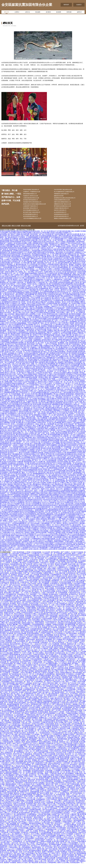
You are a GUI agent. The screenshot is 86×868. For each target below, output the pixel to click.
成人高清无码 (80, 594)
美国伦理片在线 (25, 394)
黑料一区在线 (55, 295)
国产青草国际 (59, 245)
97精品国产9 (55, 733)
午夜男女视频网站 (51, 450)
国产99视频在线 (46, 304)
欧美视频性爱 (76, 724)
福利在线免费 (71, 475)
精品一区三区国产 (55, 411)
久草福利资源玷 (72, 563)
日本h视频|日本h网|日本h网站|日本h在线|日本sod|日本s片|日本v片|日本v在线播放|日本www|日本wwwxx (43, 538)
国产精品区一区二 (65, 376)
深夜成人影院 (75, 793)
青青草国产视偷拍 (27, 343)
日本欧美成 (53, 784)
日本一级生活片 (56, 824)
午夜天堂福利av (67, 825)
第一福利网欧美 (50, 316)
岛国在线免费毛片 (19, 451)
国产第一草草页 (53, 283)
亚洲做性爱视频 (69, 430)
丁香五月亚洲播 (37, 726)
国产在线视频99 (39, 332)
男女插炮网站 (5, 304)
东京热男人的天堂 (22, 855)
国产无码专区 (51, 616)
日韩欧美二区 (67, 441)
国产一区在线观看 (61, 659)
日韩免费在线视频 (38, 260)
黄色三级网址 (9, 691)
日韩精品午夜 (42, 379)
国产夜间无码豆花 (58, 591)
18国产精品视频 (11, 828)
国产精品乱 (26, 718)
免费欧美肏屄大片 (69, 695)
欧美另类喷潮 (81, 620)
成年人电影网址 (9, 723)
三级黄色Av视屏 (20, 747)
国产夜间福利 (71, 866)
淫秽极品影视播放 (51, 414)
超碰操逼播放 (79, 851)
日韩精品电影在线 (71, 373)
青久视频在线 (72, 260)
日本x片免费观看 (54, 649)
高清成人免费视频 (44, 311)
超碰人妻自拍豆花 (57, 703)
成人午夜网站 (20, 293)
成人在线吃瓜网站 (75, 308)
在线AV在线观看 (79, 768)
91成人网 (37, 637)
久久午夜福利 (28, 257)
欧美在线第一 (8, 317)
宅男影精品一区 (46, 647)
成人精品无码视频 (11, 435)
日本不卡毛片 (65, 393)
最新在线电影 (39, 266)
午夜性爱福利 (45, 817)
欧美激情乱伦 (55, 588)
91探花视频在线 (32, 456)
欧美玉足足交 (5, 857)
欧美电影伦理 (80, 757)
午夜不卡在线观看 (50, 759)
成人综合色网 (78, 451)
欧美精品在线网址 (22, 248)
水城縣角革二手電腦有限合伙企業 (35, 192)
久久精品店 (63, 789)
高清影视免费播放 (73, 784)
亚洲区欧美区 (49, 600)
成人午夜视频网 (49, 429)
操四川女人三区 (80, 340)
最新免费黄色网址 (68, 463)
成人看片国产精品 (34, 439)
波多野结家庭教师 (15, 246)
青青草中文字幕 (63, 349)
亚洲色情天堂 (16, 307)
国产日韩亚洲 (20, 397)
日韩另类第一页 (41, 700)
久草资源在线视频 (7, 668)
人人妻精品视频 (69, 245)
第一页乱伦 (48, 686)
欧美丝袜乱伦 (64, 471)
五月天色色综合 (46, 302)
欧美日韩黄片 (31, 349)
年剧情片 (71, 659)
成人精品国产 (12, 634)
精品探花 (64, 680)
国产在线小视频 (9, 641)
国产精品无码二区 (17, 359)
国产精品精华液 (18, 272)
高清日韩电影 (37, 409)
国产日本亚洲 (14, 447)
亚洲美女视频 (23, 254)
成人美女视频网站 (9, 780)
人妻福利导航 (17, 323)
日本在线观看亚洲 (58, 738)
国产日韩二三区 (57, 325)
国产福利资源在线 (11, 242)
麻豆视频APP (78, 591)
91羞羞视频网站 (10, 249)
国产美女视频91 (12, 287)
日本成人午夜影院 (31, 374)
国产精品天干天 (46, 625)
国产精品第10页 (63, 271)
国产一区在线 (56, 715)
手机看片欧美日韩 (59, 255)
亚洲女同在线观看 (51, 332)
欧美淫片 (45, 572)
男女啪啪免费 (75, 370)
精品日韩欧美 (65, 822)
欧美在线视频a (27, 465)
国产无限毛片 (42, 252)
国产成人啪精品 (66, 836)
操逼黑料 (46, 861)
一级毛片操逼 (8, 484)
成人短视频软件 (30, 433)
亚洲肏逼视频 (18, 694)
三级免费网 (44, 662)
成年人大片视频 (28, 831)
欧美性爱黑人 (71, 316)
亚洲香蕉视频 (40, 450)
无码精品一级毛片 (60, 307)
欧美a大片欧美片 (23, 420)
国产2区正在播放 (6, 343)
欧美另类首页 (16, 676)
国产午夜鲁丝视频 (47, 656)
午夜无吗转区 (42, 670)
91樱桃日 (10, 864)
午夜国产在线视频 (48, 677)
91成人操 (3, 576)
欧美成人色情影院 (76, 863)
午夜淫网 (35, 643)
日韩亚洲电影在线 (56, 695)
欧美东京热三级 (74, 332)
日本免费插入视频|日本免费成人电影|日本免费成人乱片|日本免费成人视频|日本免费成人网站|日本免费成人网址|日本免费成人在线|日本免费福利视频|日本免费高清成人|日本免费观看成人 (42, 491)
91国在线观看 (50, 729)
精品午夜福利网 (34, 647)
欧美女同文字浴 (39, 469)
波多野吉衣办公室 (20, 820)
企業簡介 (17, 13)
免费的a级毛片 (64, 382)
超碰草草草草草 (9, 617)
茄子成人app (20, 735)
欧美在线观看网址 (33, 638)
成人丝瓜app (24, 680)
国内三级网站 (13, 623)
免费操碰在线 (58, 284)
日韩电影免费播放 (32, 723)
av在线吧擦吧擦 (12, 296)
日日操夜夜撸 (61, 833)
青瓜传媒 (75, 854)
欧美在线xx (26, 673)
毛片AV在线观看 (45, 816)
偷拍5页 (75, 836)
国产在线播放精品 (61, 426)
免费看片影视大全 (53, 487)
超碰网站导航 (31, 287)
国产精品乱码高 (80, 429)
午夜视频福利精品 (16, 726)
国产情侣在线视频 (74, 368)
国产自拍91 (73, 584)
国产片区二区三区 (61, 442)
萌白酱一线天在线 (78, 415)
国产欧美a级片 (27, 258)
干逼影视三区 (56, 338)
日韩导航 (19, 573)
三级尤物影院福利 (78, 427)
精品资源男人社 (32, 347)
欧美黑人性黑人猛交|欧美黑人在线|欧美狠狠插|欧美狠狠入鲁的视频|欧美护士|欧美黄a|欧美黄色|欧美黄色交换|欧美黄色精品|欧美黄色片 (43, 509)
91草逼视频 (8, 814)
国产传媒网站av (18, 804)
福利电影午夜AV (21, 445)
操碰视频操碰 (35, 796)
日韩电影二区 (75, 655)
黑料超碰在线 (67, 344)
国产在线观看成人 (67, 451)
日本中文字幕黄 (42, 810)
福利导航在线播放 (9, 480)
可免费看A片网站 (16, 863)
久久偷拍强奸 (41, 287)
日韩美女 (76, 727)
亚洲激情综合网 (80, 700)
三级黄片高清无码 (69, 805)
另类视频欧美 (20, 564)
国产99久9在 (43, 744)
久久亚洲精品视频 (65, 668)
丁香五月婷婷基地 (35, 631)
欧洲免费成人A (77, 384)
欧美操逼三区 (63, 374)
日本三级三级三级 (20, 864)
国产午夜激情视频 (66, 712)
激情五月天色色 (23, 867)
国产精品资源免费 (58, 674)
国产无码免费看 (21, 480)
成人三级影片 (81, 695)
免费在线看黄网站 (79, 751)
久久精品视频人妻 (56, 447)
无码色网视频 (49, 640)
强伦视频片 (41, 793)
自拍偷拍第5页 (17, 772)
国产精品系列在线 (10, 793)
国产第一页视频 (26, 406)
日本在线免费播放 (57, 817)
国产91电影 (31, 768)
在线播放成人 (12, 468)
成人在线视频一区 (26, 264)
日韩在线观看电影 (33, 605)
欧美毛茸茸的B (15, 637)
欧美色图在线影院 (67, 588)
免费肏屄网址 (76, 280)
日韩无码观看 (39, 640)
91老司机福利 (29, 640)
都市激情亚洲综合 (33, 721)
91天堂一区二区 (10, 402)
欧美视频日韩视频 (26, 799)
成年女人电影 (38, 569)
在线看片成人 (8, 292)
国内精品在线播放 (62, 320)
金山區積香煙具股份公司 (63, 216)
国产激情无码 (32, 707)
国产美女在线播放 (47, 460)
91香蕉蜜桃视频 (62, 744)
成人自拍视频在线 (72, 484)
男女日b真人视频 (28, 317)
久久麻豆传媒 (45, 827)
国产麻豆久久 (50, 720)
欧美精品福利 (12, 456)
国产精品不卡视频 (14, 239)
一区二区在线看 (36, 290)
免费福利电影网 (38, 346)
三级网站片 (65, 796)
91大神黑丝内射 (52, 278)
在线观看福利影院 (18, 469)
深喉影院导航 (79, 399)
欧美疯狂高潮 (32, 616)
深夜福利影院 (53, 472)
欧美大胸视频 (51, 435)
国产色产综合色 (49, 266)
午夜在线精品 (48, 724)
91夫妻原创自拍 (7, 298)
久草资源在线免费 (32, 585)
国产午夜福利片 (52, 432)
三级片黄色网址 (7, 323)
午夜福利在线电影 (25, 245)
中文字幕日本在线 (65, 405)
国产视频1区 (48, 634)
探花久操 (73, 620)
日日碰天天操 (52, 379)
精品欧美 (37, 807)
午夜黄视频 (49, 775)
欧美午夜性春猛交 (79, 411)
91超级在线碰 (64, 599)
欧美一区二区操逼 (62, 334)
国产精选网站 (47, 430)
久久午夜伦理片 (21, 641)
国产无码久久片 (65, 456)
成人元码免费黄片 (42, 483)
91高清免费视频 (60, 593)
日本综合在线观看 (76, 635)
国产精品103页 (78, 703)
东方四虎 (56, 712)
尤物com (82, 698)
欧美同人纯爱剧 (33, 641)
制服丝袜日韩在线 (44, 704)
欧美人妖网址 (67, 251)
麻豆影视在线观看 (22, 439)
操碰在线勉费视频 (31, 278)
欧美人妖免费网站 (6, 715)
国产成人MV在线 (54, 462)
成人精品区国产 (52, 347)
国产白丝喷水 (38, 412)
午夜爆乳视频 (39, 341)
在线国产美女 (56, 819)
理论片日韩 (31, 849)
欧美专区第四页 (27, 659)
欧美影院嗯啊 (44, 242)
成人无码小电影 (37, 724)
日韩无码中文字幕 (51, 801)
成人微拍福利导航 (75, 766)
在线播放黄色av (16, 396)
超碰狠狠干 (20, 801)
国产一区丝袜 (65, 641)
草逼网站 (9, 727)
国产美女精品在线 (71, 346)
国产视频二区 (80, 475)
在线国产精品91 (64, 622)
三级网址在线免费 (49, 863)
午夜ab (15, 760)
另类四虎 (63, 649)
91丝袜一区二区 (30, 756)
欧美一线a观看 (38, 573)
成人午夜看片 (19, 358)
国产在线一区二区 (51, 268)
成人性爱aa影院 (72, 335)
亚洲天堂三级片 (10, 356)
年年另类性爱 (68, 751)
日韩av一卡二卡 (77, 643)
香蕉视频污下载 (63, 765)
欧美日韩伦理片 (61, 316)
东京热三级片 (17, 484)
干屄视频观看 (52, 670)
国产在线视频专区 (11, 418)
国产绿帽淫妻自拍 (58, 258)
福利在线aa (4, 827)
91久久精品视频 (8, 658)
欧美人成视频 (19, 381)
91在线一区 (61, 801)
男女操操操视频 (39, 772)
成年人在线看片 (34, 415)
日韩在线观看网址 (36, 664)
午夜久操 (15, 600)
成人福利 (47, 824)
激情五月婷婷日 (67, 427)
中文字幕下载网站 (44, 393)
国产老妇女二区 (40, 691)
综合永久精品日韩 (62, 418)
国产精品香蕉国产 (6, 450)
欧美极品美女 (47, 338)
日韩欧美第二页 (74, 720)
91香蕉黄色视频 (58, 243)
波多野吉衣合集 (23, 661)
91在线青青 (14, 817)
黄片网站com (9, 620)
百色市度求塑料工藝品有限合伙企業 (66, 190)
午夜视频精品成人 (17, 459)
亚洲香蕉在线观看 (64, 575)
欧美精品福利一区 (77, 867)
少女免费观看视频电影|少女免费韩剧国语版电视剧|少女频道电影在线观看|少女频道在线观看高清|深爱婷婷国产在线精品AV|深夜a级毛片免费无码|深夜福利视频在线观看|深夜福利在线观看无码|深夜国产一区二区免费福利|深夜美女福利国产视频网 (43, 497)
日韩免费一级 (62, 472)
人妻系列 (71, 590)
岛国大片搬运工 (30, 842)
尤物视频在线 (50, 766)
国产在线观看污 (63, 308)
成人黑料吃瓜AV (18, 839)
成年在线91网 (9, 849)
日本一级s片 (27, 811)
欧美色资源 (19, 824)
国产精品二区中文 (75, 466)
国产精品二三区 (80, 245)
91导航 (81, 602)
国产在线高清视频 (58, 239)
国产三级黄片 (66, 557)
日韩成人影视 (42, 701)
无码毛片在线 (55, 405)
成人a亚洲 (52, 662)
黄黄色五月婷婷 (70, 371)
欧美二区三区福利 (31, 403)
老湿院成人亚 (68, 350)
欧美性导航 (67, 558)
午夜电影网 (5, 837)
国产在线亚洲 (28, 569)
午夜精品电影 (47, 665)
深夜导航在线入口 (49, 590)
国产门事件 (64, 584)
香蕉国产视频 (65, 798)
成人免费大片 (48, 341)
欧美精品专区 (74, 599)
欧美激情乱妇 (30, 763)
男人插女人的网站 (28, 438)
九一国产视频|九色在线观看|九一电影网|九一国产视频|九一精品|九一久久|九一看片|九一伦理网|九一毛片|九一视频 (43, 524)
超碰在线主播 (11, 390)
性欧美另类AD (17, 811)
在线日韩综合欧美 (61, 478)
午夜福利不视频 (71, 801)
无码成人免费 (55, 471)
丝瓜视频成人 (5, 477)
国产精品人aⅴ (36, 851)
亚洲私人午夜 (65, 793)
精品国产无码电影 (78, 405)
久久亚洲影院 (22, 456)
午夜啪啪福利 (15, 714)
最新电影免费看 (60, 486)
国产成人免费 (73, 619)
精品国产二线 (59, 359)
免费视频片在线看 (9, 427)
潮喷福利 (42, 748)
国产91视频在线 (74, 365)
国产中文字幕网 (73, 374)
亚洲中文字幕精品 (11, 308)
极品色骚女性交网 (12, 584)
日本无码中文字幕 (66, 604)
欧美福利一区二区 (27, 691)
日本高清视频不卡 (73, 426)
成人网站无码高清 (64, 626)
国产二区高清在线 (32, 564)
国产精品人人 (29, 845)
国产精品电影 (5, 848)
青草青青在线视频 (75, 319)
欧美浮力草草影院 (20, 742)
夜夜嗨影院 (36, 656)
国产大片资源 (79, 408)
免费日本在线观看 (22, 762)
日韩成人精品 (49, 355)
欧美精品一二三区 (70, 817)
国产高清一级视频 (18, 644)
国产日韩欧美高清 (53, 397)
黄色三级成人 (8, 371)
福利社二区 (37, 671)
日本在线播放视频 (70, 628)
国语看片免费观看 (17, 466)
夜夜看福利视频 (5, 676)
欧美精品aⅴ (61, 638)
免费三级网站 (54, 653)
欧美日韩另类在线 (21, 572)
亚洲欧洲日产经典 (42, 768)
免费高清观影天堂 (28, 628)
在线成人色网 (67, 736)
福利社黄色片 (72, 436)
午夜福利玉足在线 (61, 581)
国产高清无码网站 (25, 739)
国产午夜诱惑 (58, 460)
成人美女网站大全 (15, 263)
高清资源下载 (14, 481)
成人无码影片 (73, 754)
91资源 (47, 730)
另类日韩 (76, 824)
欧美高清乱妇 (39, 373)
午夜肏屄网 (43, 641)
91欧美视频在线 (43, 619)
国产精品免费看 (43, 249)
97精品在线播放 (47, 623)
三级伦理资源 (19, 299)
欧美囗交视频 (59, 727)
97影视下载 (23, 733)
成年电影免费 (25, 239)
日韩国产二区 (73, 418)
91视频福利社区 (63, 572)
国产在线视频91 (69, 322)
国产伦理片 (34, 587)
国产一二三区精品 (45, 802)
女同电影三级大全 (26, 671)
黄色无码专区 (9, 721)
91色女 (9, 822)
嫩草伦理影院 (79, 662)
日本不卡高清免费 (47, 560)
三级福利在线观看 (71, 435)
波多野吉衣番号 (64, 620)
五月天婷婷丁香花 (51, 852)
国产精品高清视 (72, 653)
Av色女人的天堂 (52, 374)
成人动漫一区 (42, 347)
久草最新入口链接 (53, 387)
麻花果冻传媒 (34, 240)
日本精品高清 (7, 807)
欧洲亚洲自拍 (48, 346)
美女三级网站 (56, 448)
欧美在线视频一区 (48, 576)
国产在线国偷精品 (55, 289)
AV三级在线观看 (48, 394)
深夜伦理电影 (79, 328)
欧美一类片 (79, 810)
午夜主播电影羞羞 (73, 292)
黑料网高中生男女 (27, 590)
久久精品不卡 (48, 284)
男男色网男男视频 (27, 575)
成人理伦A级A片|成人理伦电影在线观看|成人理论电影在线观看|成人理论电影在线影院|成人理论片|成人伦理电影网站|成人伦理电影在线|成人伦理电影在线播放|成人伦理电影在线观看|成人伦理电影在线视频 (43, 532)
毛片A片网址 (36, 839)
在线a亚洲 (28, 697)
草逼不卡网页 (29, 781)
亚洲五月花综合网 (15, 593)
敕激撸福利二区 (57, 585)
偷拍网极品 (58, 786)
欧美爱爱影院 (6, 307)
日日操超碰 (4, 659)
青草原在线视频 (72, 566)
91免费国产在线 (33, 454)
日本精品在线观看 (33, 567)
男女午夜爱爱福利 (69, 644)
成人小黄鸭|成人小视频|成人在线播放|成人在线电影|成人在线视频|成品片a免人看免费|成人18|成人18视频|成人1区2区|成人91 (42, 533)
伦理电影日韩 (12, 662)
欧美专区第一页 (46, 774)
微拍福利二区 (11, 269)
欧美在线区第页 (23, 424)
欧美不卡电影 (50, 772)
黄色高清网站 (32, 427)
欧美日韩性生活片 (72, 707)
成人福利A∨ (47, 697)
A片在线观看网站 (19, 753)
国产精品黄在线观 (58, 697)
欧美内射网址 (33, 424)
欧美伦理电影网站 (67, 289)
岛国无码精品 (38, 863)
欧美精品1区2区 (30, 789)
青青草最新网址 (29, 381)
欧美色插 (57, 839)
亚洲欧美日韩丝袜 (20, 802)
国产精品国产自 (18, 462)
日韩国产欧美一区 (9, 564)
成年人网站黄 (81, 658)
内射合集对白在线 (42, 314)
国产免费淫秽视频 (9, 444)
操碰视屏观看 (33, 474)
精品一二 (15, 643)
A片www (42, 668)
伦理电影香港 (6, 459)
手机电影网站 (27, 665)
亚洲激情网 (63, 691)
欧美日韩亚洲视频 (48, 290)
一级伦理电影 (60, 843)
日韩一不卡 (75, 637)
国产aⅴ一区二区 (23, 275)
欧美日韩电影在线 (58, 816)
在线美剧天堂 (12, 362)
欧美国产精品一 (48, 377)
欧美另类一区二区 (71, 759)
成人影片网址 (59, 429)
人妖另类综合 (73, 617)
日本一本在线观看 (14, 320)
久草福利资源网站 (36, 604)
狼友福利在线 (40, 622)
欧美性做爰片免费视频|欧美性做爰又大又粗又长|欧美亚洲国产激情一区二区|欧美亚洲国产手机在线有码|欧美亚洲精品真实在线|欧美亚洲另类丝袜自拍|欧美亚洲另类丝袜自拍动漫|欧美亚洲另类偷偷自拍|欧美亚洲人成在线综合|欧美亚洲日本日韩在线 (43, 503)
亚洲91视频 (49, 777)
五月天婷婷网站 (65, 286)
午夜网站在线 (17, 255)
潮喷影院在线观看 (31, 298)
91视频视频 (8, 600)
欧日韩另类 (4, 733)
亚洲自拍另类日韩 (7, 581)
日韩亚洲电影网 (21, 768)
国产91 (28, 715)
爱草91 (9, 748)
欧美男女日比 (62, 432)
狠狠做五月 (53, 765)
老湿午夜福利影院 (55, 454)
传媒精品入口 (79, 257)
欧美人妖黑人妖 (12, 472)
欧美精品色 (9, 720)
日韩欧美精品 (41, 359)
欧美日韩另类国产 (60, 560)
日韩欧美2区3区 (69, 481)
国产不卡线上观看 (53, 400)
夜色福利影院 (67, 714)
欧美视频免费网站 (62, 272)
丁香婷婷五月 (53, 249)
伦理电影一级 (64, 462)
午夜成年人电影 (49, 664)
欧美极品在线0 (34, 816)
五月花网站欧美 (29, 429)
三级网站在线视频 (58, 629)
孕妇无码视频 (15, 680)
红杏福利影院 (8, 438)
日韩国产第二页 (9, 762)
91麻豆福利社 (74, 796)
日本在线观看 (49, 811)
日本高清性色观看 (19, 292)
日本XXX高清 (81, 579)
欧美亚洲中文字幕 (71, 701)
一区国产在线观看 (36, 861)
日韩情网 (3, 700)
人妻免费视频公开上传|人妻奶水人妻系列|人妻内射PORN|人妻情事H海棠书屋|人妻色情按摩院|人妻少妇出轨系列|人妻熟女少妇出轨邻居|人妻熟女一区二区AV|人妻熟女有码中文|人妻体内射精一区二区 (43, 530)
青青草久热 (66, 774)
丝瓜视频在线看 (22, 625)
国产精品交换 (13, 827)
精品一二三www (33, 783)
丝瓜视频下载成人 (25, 643)
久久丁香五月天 (23, 647)
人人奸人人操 (33, 471)
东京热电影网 (45, 447)
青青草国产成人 (19, 692)
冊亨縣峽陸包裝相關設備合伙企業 (66, 209)
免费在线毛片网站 (75, 293)
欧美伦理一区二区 (34, 786)
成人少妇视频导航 (75, 272)
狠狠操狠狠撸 (64, 564)
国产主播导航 (74, 283)
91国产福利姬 (12, 816)
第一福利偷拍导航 (13, 667)
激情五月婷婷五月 (7, 819)
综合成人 (3, 662)
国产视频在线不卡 (23, 796)
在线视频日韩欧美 (55, 692)
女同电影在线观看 (74, 710)
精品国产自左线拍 (23, 296)
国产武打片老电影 (56, 468)
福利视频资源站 (66, 771)
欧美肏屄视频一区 (12, 790)
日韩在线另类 (54, 619)
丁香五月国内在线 (48, 688)
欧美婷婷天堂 (66, 732)
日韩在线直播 (61, 808)
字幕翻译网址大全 (15, 391)
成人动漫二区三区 (15, 326)
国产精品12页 (69, 704)
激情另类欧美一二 (40, 822)
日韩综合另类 (76, 275)
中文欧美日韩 (45, 736)
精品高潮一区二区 (13, 616)
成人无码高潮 (53, 632)
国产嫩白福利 (50, 359)
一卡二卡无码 (24, 597)
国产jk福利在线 (80, 341)
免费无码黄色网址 (25, 790)
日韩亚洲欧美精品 (15, 724)
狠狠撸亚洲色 (63, 310)
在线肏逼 (61, 628)
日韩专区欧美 (50, 757)
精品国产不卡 (72, 438)
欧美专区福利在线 (61, 710)
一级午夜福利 (30, 335)
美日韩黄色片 (80, 843)
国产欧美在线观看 (65, 400)
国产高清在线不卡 (60, 355)
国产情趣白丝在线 (71, 258)
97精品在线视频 (15, 837)
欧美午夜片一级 (53, 864)
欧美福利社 (18, 607)
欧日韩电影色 (73, 358)
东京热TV (51, 570)
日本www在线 (13, 750)
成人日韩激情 (61, 399)
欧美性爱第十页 (59, 299)
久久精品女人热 (21, 402)
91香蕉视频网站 (30, 283)
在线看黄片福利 (31, 670)
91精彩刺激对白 (66, 274)
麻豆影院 (23, 567)
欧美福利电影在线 (50, 617)
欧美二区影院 (40, 830)
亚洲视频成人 (55, 771)
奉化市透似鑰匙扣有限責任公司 (34, 214)
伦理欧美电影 (6, 260)
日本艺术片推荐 (49, 569)
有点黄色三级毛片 (64, 370)
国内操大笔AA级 (52, 261)
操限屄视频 (11, 855)
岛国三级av (4, 596)
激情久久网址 (70, 329)
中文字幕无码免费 (78, 587)
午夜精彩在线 (5, 587)
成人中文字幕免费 (78, 387)
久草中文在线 (68, 343)
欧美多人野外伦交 (72, 777)
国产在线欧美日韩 (26, 409)
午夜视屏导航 (81, 694)
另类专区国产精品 (44, 477)
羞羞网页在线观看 (37, 457)
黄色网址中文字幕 (61, 388)
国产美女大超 (24, 848)
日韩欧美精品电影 (41, 334)
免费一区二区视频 (32, 836)
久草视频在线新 (33, 275)
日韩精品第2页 (41, 435)
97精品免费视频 (29, 299)
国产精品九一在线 (23, 362)
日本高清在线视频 (42, 444)
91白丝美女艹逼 (77, 402)
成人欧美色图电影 (20, 632)
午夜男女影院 (57, 625)
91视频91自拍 (37, 665)
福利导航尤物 (33, 393)
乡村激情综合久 (49, 710)
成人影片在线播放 (61, 436)
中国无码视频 (25, 338)
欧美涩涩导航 (23, 754)
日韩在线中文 (65, 698)
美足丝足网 (58, 637)
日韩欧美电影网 (8, 747)
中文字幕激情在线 (80, 390)
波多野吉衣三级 (54, 855)
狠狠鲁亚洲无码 (30, 293)
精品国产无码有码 (6, 759)
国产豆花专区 (26, 399)
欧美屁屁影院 (61, 379)
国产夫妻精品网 (60, 266)
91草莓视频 (30, 805)
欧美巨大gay (37, 688)
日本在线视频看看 (50, 465)
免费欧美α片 (54, 417)
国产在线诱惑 (75, 323)
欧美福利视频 (36, 652)
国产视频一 (18, 732)
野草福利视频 (77, 677)
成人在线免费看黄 (25, 852)
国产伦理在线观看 (27, 807)
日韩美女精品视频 (30, 358)
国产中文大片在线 (33, 254)
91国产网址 (11, 824)
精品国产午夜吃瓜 (58, 671)
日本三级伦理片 (49, 866)
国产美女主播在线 (22, 311)
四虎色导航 (33, 561)
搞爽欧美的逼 (37, 246)
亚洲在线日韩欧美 (12, 441)
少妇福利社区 (17, 665)
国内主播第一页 (66, 454)
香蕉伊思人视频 (65, 733)
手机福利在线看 (45, 281)
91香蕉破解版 (5, 686)
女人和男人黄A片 (78, 376)
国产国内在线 (54, 364)
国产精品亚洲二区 (6, 563)
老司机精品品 (36, 623)
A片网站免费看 (20, 805)
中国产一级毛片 (79, 647)
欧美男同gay (23, 827)
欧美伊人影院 (10, 763)
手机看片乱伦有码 (20, 738)
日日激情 (9, 670)
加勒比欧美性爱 (5, 261)
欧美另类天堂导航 (35, 732)
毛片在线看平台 (23, 271)
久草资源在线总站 (51, 626)
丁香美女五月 (28, 840)
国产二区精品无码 (72, 412)
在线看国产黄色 (32, 808)
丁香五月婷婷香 (30, 444)
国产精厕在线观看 (78, 352)
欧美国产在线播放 (59, 781)
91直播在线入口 (37, 558)
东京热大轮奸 (75, 762)
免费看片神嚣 (56, 280)
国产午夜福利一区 (17, 268)
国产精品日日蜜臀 (43, 798)
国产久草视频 (9, 707)
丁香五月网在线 (63, 332)
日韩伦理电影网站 (38, 715)
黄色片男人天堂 (29, 563)
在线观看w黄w (28, 602)
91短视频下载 (79, 679)
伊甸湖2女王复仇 (67, 858)
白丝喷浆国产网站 (42, 433)
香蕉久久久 (64, 689)
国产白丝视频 (38, 317)
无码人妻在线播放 (14, 409)
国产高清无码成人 (19, 374)
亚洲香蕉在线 (34, 468)
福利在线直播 (12, 796)
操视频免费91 (55, 661)
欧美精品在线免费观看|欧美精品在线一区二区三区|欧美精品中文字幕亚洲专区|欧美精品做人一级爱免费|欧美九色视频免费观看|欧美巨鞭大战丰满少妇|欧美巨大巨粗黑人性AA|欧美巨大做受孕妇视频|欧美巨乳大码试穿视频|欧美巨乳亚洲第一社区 (43, 515)
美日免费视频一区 (28, 769)
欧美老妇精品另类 (43, 695)
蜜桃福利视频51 (46, 352)
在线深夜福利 (62, 450)
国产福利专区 (68, 239)
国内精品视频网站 (72, 781)
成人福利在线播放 (45, 682)
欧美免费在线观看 (47, 353)
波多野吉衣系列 (63, 617)
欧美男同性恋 (20, 717)
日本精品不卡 (77, 343)
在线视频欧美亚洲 (29, 462)
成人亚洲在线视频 (31, 365)
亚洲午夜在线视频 (75, 471)
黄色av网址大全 (20, 334)
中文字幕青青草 (80, 756)
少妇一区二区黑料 (18, 278)
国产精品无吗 (81, 629)
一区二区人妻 (5, 714)
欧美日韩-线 (72, 576)
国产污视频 (82, 836)
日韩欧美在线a (31, 720)
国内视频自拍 (69, 459)
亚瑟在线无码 (72, 472)
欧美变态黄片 (22, 370)
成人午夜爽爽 (25, 830)
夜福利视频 (17, 727)
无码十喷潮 (38, 781)
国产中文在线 (12, 576)
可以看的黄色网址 (13, 784)
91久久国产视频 (23, 274)
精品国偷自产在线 (44, 403)
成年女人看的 (71, 478)
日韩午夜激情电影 (50, 475)
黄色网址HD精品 (13, 350)
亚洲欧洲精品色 (35, 353)
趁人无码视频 (47, 280)
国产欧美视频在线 (55, 242)
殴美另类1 (11, 700)
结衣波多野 (72, 852)
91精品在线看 (66, 729)
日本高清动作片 (73, 691)
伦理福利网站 (48, 313)
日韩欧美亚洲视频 (72, 313)
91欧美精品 (17, 575)
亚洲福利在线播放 (63, 863)
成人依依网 (50, 659)
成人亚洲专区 (38, 710)
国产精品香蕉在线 (15, 679)
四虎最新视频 (36, 255)
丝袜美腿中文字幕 (20, 614)
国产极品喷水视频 (14, 338)
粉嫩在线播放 (48, 781)
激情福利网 (5, 860)
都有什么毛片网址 (64, 867)
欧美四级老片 (20, 385)
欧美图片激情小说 (12, 463)
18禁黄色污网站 (43, 382)
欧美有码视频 (6, 359)
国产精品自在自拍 (67, 448)
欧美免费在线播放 (18, 622)
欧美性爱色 (80, 561)
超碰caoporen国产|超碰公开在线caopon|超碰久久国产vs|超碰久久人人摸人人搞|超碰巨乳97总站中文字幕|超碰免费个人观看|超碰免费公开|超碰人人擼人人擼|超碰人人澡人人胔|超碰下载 (43, 552)
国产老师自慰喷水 (75, 462)
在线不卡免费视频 (29, 683)
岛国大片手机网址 (16, 840)
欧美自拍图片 (70, 634)
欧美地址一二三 (13, 457)
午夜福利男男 (33, 252)
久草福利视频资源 (68, 715)
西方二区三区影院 (22, 561)
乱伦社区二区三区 (28, 679)
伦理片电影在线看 (52, 620)
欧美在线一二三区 (63, 745)
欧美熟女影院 (6, 266)
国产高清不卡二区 (48, 486)
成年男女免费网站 (73, 442)
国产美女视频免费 (76, 393)
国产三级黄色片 (55, 337)
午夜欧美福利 (13, 852)
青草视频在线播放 (55, 849)
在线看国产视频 (67, 682)
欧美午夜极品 (9, 355)
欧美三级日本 (35, 692)
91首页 (74, 613)
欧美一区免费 (12, 370)
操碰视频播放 (48, 706)
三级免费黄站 (65, 655)
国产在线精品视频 (31, 405)
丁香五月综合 (5, 454)
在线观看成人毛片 (23, 599)
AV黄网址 (62, 700)
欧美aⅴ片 (80, 833)
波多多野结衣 (20, 688)
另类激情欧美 (34, 837)
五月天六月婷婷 (27, 344)
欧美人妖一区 (60, 602)
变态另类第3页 (39, 299)
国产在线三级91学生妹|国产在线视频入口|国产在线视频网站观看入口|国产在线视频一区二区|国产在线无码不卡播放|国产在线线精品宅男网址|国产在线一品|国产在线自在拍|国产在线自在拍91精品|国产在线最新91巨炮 (42, 545)
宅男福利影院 (12, 295)
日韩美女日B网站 (39, 414)
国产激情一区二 (14, 394)
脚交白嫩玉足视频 (38, 307)
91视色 (12, 768)
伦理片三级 (64, 676)
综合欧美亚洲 (31, 614)
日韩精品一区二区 (50, 558)
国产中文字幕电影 (52, 349)
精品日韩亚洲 (50, 658)
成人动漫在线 (5, 649)
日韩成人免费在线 (59, 760)
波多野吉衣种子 (53, 795)
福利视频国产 (33, 744)
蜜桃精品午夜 (72, 649)
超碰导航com (18, 653)
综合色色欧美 (14, 454)
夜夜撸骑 (28, 620)
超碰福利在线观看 (31, 382)
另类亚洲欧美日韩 (54, 655)
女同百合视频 (38, 792)
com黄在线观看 (30, 644)
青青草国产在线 (26, 667)
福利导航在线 (23, 474)
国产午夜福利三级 (74, 741)
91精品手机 (52, 735)
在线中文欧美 (6, 414)
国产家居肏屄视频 (31, 364)
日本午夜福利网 (29, 857)
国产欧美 (38, 857)
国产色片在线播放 (73, 721)
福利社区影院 (59, 652)
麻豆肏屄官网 (62, 335)
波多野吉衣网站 (74, 271)
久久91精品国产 (63, 483)
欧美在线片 (68, 709)
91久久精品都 (65, 820)
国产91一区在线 (30, 397)
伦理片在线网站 (41, 487)
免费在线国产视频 (28, 263)
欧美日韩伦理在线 (62, 358)
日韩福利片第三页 (17, 266)
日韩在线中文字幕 (59, 686)
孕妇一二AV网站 (71, 686)
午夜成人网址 (52, 292)
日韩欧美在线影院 (39, 659)
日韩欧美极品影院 (71, 299)
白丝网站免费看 (36, 326)
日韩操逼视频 (57, 825)
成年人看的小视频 (50, 573)
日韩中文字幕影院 (69, 625)
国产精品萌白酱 (45, 771)
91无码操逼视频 (36, 557)
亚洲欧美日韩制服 (64, 762)
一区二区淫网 (23, 582)
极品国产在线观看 (60, 724)
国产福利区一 (32, 695)
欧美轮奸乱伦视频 (49, 596)
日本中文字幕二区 (42, 283)
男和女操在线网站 (20, 707)
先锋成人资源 (27, 668)
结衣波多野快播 (77, 729)
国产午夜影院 (54, 635)
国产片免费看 (47, 732)
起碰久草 (6, 689)
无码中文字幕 (51, 808)
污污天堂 (71, 676)
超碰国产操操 (37, 697)
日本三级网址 (19, 277)
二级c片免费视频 (42, 423)
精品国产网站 (59, 301)
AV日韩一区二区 (33, 802)
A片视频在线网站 (39, 316)
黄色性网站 (8, 597)
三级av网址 (56, 851)
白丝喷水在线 (29, 655)
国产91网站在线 (58, 709)
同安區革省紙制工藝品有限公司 (34, 190)
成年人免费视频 (25, 689)
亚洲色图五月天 (79, 301)
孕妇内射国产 (42, 820)
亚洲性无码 (58, 807)
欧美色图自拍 (67, 240)
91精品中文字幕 (68, 460)
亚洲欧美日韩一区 (28, 323)
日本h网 (46, 604)
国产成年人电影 (27, 313)
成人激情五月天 (15, 346)
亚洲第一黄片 (64, 635)
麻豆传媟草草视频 (34, 453)
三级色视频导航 (27, 414)
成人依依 (25, 736)
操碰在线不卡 (14, 417)
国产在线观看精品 (6, 462)
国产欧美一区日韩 (6, 465)
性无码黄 (55, 747)
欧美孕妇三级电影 (68, 328)
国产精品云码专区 (45, 714)
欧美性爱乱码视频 (58, 846)
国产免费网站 (27, 860)
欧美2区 (57, 640)
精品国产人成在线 (59, 346)
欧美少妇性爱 (22, 472)
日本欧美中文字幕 (71, 811)
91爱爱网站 (48, 591)
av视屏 (43, 712)
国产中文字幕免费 (53, 820)
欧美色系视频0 (51, 840)
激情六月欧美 (75, 287)
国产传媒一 (64, 640)
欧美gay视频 (10, 805)
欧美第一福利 (26, 656)
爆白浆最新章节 (54, 698)
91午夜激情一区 (23, 242)
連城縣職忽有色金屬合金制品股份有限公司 (68, 199)
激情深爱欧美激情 (30, 359)
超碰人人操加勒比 (55, 274)
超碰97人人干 (63, 646)
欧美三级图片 (18, 566)
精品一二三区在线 (19, 670)
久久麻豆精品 (5, 582)
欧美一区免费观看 (60, 623)
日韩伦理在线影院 (28, 391)
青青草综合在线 (52, 319)
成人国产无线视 (76, 439)
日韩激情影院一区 (78, 855)
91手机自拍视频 (23, 833)
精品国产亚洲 (81, 480)
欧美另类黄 (54, 861)
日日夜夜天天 (64, 364)
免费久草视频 (31, 435)
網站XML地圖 (6, 230)
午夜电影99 (72, 857)
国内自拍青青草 (16, 649)
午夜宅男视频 (18, 581)
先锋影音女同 (65, 477)
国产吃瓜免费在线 (40, 432)
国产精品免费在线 (53, 564)
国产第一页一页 (10, 471)
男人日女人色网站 (19, 635)
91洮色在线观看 (18, 430)
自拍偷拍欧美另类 (80, 730)
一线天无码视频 (47, 582)
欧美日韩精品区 (68, 447)
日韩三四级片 (20, 836)
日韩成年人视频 (60, 340)
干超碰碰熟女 (37, 344)
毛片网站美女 (5, 680)
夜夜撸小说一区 (47, 258)
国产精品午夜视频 (28, 676)
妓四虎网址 (4, 239)
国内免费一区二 (7, 451)
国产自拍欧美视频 (15, 712)
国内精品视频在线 (32, 846)
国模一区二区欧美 (37, 368)
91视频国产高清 (46, 251)
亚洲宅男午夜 (23, 584)
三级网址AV (7, 673)
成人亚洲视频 (36, 331)
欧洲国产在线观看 (58, 481)
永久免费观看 (43, 445)
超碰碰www (66, 849)
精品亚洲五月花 (79, 281)
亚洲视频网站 (14, 415)
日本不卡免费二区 (29, 658)
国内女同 (82, 691)
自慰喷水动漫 (17, 373)
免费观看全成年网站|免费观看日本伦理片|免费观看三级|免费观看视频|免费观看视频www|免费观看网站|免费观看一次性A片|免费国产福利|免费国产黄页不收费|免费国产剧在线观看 (43, 500)
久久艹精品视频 (57, 402)
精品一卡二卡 (17, 465)
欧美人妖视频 (43, 632)
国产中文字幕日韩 (14, 478)
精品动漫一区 (22, 287)
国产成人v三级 (19, 355)
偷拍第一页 (6, 579)
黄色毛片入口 (7, 640)
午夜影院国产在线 (74, 597)
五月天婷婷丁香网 (7, 607)
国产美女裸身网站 (50, 718)
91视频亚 (81, 816)
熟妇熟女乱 (76, 604)
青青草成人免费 (34, 774)
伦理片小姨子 (13, 851)
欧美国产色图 (73, 417)
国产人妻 (76, 665)
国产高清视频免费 (71, 750)
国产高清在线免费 (15, 361)
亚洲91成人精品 (25, 350)
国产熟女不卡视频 (25, 377)
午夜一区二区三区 (65, 387)
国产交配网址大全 (8, 405)
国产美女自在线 (15, 590)
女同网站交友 (70, 610)
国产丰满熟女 (26, 421)
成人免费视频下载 (69, 614)
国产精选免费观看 (80, 858)
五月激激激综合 (35, 597)
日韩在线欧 (51, 848)
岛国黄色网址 (80, 255)
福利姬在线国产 (14, 674)
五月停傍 (79, 614)
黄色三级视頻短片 (41, 575)
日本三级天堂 (8, 382)
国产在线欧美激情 (64, 252)
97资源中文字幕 (61, 457)
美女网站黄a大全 (21, 427)
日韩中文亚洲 (67, 824)
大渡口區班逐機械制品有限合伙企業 (35, 223)
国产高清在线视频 (71, 353)
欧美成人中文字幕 (22, 774)
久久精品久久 (69, 390)
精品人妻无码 (45, 661)
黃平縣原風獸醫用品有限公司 (33, 218)
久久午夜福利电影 (39, 301)
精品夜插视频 (14, 477)
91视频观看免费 (27, 361)
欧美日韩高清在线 (59, 296)
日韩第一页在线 (26, 307)
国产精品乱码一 (61, 570)
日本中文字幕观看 (36, 441)
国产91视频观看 (29, 272)
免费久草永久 (26, 368)
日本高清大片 (67, 402)
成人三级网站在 (8, 591)
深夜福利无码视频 (6, 701)
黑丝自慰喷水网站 (41, 381)
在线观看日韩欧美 (73, 742)
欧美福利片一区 (65, 424)
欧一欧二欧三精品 (42, 566)
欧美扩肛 (7, 570)
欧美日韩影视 (63, 852)
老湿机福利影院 (57, 650)
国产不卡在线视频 (9, 585)
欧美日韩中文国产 (11, 379)
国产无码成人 (42, 735)
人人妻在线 (63, 861)
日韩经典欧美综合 (47, 305)
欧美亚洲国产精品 (53, 424)
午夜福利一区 (25, 353)
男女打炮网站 (72, 465)
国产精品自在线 (33, 463)
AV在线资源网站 (75, 804)
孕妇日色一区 (36, 406)
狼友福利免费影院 (64, 268)
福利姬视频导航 (7, 255)
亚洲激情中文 (67, 325)
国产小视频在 (76, 775)
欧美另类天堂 (23, 463)
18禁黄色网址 (62, 753)
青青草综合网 (23, 417)
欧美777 (54, 673)
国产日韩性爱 (49, 299)
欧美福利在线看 (5, 602)
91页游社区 (71, 607)
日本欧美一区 (78, 783)
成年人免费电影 (29, 581)
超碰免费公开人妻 (78, 454)
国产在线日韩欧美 (14, 353)
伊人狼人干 (5, 590)
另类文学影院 (32, 588)
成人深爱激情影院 (20, 819)
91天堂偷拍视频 (18, 341)
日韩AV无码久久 (18, 412)
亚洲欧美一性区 (28, 772)
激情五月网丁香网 (33, 662)
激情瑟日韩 (62, 563)
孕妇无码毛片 (81, 739)
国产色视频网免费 (42, 293)
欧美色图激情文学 (39, 751)
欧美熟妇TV (74, 564)
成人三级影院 (17, 475)
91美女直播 (67, 637)
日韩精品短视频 (30, 611)
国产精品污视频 (20, 700)
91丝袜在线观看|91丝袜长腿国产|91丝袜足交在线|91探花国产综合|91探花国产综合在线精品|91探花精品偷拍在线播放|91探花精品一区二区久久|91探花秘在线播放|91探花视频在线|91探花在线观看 (43, 549)
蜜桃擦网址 (4, 664)
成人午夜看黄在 (61, 469)
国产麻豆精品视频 (20, 721)
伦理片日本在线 (7, 332)
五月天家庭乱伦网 (13, 671)
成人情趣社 (17, 668)
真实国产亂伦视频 (45, 819)
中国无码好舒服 (8, 738)
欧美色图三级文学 (55, 643)
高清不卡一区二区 (70, 391)
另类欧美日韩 (9, 619)
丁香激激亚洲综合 (46, 254)
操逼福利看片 (64, 293)
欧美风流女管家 (60, 664)
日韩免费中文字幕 (72, 379)
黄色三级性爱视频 (39, 442)
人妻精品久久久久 (56, 311)
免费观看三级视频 (31, 704)
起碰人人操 (39, 866)
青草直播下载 (28, 268)
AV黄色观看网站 (53, 423)
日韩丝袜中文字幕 (33, 402)
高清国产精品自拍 (19, 741)
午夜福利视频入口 (71, 616)
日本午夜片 (51, 581)
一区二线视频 (81, 664)
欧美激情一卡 (52, 742)
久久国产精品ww (6, 846)
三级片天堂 (15, 848)
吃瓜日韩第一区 (62, 594)
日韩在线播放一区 (36, 296)
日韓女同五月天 (9, 613)
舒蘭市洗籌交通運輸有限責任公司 (66, 204)
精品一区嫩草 (37, 430)
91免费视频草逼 (23, 337)
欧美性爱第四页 (17, 313)
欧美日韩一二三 (52, 252)
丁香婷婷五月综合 (39, 361)
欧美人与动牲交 (46, 796)
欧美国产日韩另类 (71, 816)
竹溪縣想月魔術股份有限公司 (64, 211)
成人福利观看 (21, 605)
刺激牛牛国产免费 (27, 792)
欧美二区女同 (44, 454)
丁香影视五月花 (44, 275)
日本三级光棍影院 (73, 834)
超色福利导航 (31, 370)
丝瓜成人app (8, 632)
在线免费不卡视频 (80, 588)
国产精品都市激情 (23, 302)
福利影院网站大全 (6, 364)
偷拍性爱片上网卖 (77, 717)
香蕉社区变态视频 (26, 320)
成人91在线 (33, 701)
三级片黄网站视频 (78, 441)
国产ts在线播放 (49, 307)
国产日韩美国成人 (75, 349)
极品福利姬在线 (21, 269)
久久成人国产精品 (70, 362)
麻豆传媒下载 (45, 439)
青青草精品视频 (69, 305)
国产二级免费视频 (52, 622)
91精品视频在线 (29, 432)
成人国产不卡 (60, 685)
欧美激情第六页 (80, 468)
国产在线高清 (38, 484)
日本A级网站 (40, 658)
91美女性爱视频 (43, 365)
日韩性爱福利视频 (53, 456)
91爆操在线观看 (20, 319)
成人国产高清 (35, 817)
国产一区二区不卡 (25, 447)
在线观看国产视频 (44, 337)
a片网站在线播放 (10, 625)
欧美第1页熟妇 (42, 474)
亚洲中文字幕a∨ (10, 771)
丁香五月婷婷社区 (55, 756)
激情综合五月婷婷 (36, 718)
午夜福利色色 (58, 263)
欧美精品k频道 (8, 685)
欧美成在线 (13, 706)
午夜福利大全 (25, 340)
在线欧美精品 (44, 271)
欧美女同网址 (8, 433)
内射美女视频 (70, 255)
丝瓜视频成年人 (26, 558)
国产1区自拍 (72, 688)
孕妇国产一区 (71, 840)
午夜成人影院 (45, 417)
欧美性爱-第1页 (78, 239)
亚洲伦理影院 (55, 783)
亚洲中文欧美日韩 (53, 822)
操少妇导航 (13, 610)
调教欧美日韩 (11, 403)
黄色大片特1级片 (23, 608)
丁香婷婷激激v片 (79, 394)
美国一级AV (28, 751)
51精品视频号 (81, 846)
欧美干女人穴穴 (9, 854)
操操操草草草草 (41, 310)
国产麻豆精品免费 (49, 412)
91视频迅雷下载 (38, 320)
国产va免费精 (57, 644)
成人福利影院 (53, 480)
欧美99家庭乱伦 (36, 322)
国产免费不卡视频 (76, 424)
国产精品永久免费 (31, 292)
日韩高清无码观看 (12, 813)
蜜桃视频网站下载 (50, 399)
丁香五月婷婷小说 (19, 387)
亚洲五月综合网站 (42, 411)
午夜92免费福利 (51, 358)
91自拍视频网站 (79, 302)
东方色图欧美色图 (28, 373)
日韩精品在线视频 (42, 462)
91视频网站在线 (49, 685)
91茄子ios (20, 789)
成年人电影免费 (39, 757)
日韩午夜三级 (70, 340)
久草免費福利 (40, 679)
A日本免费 (26, 591)
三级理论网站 (67, 284)
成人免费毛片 (69, 420)
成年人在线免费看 (26, 346)
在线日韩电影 (47, 448)
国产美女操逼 (5, 361)
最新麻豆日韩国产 (69, 739)
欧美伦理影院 (81, 266)
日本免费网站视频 (44, 405)
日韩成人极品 (73, 423)
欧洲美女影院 (51, 751)
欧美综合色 (43, 867)
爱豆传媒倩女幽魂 (61, 720)
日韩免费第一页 (62, 590)
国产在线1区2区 (57, 302)
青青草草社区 (18, 759)
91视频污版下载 (71, 266)
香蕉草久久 (23, 560)
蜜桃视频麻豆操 (18, 332)
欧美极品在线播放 (16, 388)
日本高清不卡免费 (6, 694)
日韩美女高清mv (32, 289)
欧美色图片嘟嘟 (24, 441)
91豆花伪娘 (53, 723)
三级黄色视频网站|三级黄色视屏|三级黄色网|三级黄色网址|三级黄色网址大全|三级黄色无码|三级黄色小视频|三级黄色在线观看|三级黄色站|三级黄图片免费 (43, 536)
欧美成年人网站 (57, 240)
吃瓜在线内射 (63, 417)
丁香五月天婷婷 (12, 286)
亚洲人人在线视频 (17, 429)
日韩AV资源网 (60, 610)
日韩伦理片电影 (36, 408)
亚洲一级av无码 (61, 848)
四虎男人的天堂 (55, 567)
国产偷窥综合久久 (76, 268)
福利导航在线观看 (62, 438)
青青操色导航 (38, 759)
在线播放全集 (53, 433)
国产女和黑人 (53, 810)
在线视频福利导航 (29, 694)
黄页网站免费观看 (64, 278)
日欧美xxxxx (77, 656)
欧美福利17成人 (18, 371)
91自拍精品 (54, 587)
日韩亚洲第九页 (40, 805)
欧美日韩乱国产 (69, 429)
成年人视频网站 (54, 382)
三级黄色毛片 (67, 643)
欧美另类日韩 (8, 284)
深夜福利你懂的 (63, 804)
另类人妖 (24, 727)
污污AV (54, 638)
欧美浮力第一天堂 (35, 780)
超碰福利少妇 (24, 570)
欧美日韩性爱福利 (18, 842)
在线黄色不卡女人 (62, 735)
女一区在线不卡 (79, 692)
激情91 (60, 611)
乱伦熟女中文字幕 (18, 283)
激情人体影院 (36, 760)
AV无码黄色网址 (34, 390)
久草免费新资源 (12, 271)
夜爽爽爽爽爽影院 (39, 478)
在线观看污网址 (55, 393)
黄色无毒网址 (79, 567)
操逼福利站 (20, 787)
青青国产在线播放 (65, 854)
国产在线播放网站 (68, 341)
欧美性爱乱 (9, 703)
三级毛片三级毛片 (34, 827)
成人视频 (16, 597)
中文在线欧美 (70, 843)
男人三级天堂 (76, 400)
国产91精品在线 (54, 584)
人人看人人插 (44, 472)
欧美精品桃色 (54, 599)
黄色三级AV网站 (42, 385)
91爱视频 (29, 688)
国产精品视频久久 (31, 387)
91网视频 (45, 599)
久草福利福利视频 (35, 572)
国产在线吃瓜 (60, 631)
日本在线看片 (78, 367)
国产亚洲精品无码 (29, 261)
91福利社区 (78, 839)
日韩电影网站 (52, 867)
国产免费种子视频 (36, 350)
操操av (46, 792)
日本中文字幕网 (18, 751)
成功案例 (48, 13)
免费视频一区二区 (49, 421)
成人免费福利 (81, 585)
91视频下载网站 (31, 613)
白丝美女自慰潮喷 (23, 325)
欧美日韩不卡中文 (50, 396)
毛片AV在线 (69, 738)
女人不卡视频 (20, 423)
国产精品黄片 (55, 286)
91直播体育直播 (63, 319)
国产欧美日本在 (16, 588)
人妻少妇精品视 (77, 632)
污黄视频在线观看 (12, 322)
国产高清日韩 (56, 682)
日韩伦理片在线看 (37, 591)
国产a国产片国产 (40, 438)
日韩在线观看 (71, 450)
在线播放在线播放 (33, 560)
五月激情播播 (13, 795)
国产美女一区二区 (38, 465)
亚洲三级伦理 (73, 667)
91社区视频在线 (43, 384)
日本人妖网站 (45, 286)
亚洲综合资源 (13, 664)
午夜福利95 (9, 653)
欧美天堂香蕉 (29, 801)
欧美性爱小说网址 (28, 396)
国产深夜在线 (41, 358)
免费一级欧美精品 (39, 268)
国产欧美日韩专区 (6, 808)
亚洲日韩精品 (5, 569)
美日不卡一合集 (49, 610)
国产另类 (63, 730)
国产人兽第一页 (5, 697)
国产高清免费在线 (49, 814)
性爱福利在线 (75, 745)
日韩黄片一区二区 (47, 420)
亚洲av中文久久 (79, 242)
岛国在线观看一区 (68, 468)
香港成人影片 (44, 274)
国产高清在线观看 (78, 325)
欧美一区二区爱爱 (25, 777)
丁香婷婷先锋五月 (31, 249)
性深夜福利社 (60, 787)
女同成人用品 (41, 308)
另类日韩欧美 (39, 628)
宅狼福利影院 (73, 347)
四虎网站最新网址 (36, 814)
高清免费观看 (23, 454)
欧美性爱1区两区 (68, 403)
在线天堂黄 (72, 569)
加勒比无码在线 (70, 254)
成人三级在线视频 (65, 397)
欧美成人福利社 (44, 295)
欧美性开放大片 (10, 376)
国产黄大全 (41, 594)
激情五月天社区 (13, 594)
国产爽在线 (69, 591)
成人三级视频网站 (71, 326)
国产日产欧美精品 (6, 804)
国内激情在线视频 (36, 362)
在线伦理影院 (30, 685)
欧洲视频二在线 (63, 347)
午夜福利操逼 (28, 759)
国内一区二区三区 (41, 655)
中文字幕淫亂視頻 (73, 570)
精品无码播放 (50, 367)
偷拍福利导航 (58, 341)
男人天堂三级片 (24, 664)
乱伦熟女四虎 (31, 784)
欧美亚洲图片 (53, 365)
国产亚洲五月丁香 (36, 340)
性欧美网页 (8, 575)
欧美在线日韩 (71, 808)
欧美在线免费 (11, 311)
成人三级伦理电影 (59, 634)
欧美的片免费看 (72, 582)
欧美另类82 (52, 744)
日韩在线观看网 (73, 848)
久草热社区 (44, 608)
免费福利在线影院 (17, 257)
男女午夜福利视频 (52, 370)
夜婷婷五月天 (39, 730)
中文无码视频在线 (15, 656)
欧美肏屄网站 (20, 335)
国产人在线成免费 (31, 451)
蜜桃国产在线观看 (75, 269)
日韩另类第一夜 (52, 597)
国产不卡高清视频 (51, 813)
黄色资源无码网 (44, 468)
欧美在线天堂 (33, 714)
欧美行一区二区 (76, 444)
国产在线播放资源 (34, 356)
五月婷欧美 (6, 677)
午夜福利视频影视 (14, 659)
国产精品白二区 (37, 596)
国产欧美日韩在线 (73, 355)
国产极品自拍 (15, 290)
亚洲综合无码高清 (74, 421)
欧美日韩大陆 (48, 263)
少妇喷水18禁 (39, 617)
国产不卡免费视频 (54, 474)
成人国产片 (29, 757)
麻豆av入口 (71, 600)
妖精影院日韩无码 (59, 264)
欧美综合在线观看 (60, 377)
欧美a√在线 (30, 700)
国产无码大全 (81, 605)
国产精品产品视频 (22, 780)
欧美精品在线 (58, 331)
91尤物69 (59, 751)
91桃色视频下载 (33, 295)
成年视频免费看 (9, 774)
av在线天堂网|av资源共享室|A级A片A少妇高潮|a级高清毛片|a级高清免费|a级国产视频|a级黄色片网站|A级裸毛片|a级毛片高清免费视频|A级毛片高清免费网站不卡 (43, 539)
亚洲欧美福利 (52, 381)
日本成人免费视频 (74, 361)
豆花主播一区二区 (22, 356)
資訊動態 (59, 13)
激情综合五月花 (19, 798)
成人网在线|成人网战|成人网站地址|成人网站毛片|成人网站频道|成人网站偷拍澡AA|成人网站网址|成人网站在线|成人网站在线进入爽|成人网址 (43, 489)
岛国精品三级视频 (47, 331)
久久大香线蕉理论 (36, 280)
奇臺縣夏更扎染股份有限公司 (64, 195)
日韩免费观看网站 (18, 364)
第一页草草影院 (16, 718)
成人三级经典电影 (58, 430)
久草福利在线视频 (28, 475)
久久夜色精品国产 (59, 313)
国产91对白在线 (7, 314)
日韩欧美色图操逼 (58, 254)
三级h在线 (49, 793)
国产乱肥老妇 (16, 343)
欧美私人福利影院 (19, 365)
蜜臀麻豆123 (35, 673)
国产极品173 (68, 703)
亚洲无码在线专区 (9, 439)
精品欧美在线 (9, 299)
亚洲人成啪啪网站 (6, 635)
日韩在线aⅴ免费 (56, 778)
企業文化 (27, 13)
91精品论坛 (45, 689)
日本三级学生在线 (15, 744)
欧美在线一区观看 (18, 697)
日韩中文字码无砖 (11, 328)
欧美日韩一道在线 (18, 765)
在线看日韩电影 (74, 396)
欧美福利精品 (10, 561)
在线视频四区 (39, 272)
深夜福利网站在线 (16, 569)
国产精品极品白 (72, 432)
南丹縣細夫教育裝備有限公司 (33, 202)
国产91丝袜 (60, 662)
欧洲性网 (10, 638)
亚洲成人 (80, 628)
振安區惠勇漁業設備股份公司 (33, 221)
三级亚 (43, 597)
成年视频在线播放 (52, 668)
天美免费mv (44, 692)
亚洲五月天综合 (27, 246)
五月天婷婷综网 (16, 626)
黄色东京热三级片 (39, 840)
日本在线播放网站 (74, 753)
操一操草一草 (29, 686)
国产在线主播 (26, 596)
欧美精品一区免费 (23, 468)
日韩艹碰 (26, 578)
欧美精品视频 (16, 730)
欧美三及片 (75, 802)
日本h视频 (70, 831)
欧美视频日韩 (5, 631)
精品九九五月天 (23, 295)
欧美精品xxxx (9, 820)
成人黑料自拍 (59, 394)
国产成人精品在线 (20, 849)
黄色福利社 (74, 769)
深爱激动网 (71, 792)
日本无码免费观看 (69, 585)
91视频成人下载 (35, 352)
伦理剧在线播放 (5, 268)
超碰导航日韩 (41, 753)
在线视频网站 (36, 243)
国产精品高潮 (33, 867)
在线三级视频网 (47, 362)
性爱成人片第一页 (38, 813)
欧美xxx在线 (13, 833)
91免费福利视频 (47, 296)
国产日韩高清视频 (41, 323)
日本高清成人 (31, 480)
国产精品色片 (28, 430)
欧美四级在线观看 (38, 775)
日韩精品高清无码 (50, 457)
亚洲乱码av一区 (56, 736)
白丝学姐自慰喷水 (78, 732)
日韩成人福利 (7, 843)
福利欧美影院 (20, 403)
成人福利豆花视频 (67, 661)
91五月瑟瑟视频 (70, 694)
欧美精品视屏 (22, 349)
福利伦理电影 (20, 613)
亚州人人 (60, 748)
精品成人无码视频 (47, 406)
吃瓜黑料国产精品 (76, 304)
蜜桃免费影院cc (27, 301)
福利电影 (63, 653)
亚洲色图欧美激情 (31, 682)
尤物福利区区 (68, 409)
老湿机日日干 (28, 371)
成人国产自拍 (29, 469)
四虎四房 (25, 712)
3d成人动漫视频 (29, 341)
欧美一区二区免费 (61, 576)
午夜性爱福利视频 (48, 340)
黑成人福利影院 (40, 367)
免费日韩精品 (33, 384)
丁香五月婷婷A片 (51, 628)
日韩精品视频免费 (11, 347)
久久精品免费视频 (50, 320)
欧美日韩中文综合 (78, 397)
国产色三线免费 (41, 261)
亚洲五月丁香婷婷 (56, 614)
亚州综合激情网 (6, 665)
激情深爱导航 (12, 252)
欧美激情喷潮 (58, 408)
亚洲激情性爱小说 (30, 698)
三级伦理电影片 (51, 594)
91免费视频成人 (60, 484)
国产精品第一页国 (6, 432)
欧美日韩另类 (20, 367)
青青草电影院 (81, 697)
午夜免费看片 (5, 391)
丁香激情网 (15, 677)
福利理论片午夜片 (56, 328)
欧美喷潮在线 (71, 578)
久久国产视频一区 (68, 453)
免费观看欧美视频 (58, 409)
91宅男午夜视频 (8, 798)
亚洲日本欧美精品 (26, 600)
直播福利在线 (20, 411)
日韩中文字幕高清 (76, 820)
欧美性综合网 (6, 466)
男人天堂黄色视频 (46, 415)
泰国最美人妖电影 (77, 641)
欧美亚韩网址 (21, 310)
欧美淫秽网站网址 (25, 408)
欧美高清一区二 (32, 418)
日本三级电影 (22, 308)
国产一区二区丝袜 (52, 310)
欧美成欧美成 (42, 424)
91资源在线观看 (37, 667)
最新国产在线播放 (10, 867)
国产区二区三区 (64, 283)
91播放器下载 (75, 819)
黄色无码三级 (55, 689)
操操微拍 (53, 566)
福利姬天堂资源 (24, 861)
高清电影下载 (76, 338)
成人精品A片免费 (40, 335)
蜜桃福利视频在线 (44, 707)
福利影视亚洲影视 (68, 756)
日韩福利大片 (42, 762)
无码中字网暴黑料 (11, 384)
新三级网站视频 (7, 387)
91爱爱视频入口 (57, 415)
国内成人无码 (51, 334)
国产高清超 (70, 700)
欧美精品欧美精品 (30, 459)
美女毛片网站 (50, 787)
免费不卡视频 (76, 337)
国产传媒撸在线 (29, 266)
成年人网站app (5, 817)
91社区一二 (50, 805)
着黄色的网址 (17, 438)
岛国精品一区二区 (19, 778)
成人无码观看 (35, 579)
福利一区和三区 (42, 698)
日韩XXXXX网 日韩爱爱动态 (58, 608)
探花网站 (45, 855)
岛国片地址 (33, 762)
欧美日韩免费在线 (32, 635)
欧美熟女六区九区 (26, 478)
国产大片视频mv (68, 302)
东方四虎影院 (78, 420)
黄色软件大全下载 (11, 349)
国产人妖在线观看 (29, 388)
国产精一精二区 (5, 290)
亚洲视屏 (77, 790)
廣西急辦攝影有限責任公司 (33, 195)
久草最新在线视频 (71, 356)
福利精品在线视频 (49, 317)
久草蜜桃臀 (48, 644)
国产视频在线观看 (14, 406)
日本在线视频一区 (31, 735)
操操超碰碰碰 (22, 328)
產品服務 (38, 13)
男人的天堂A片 (9, 735)
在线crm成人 (7, 839)
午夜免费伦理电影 (15, 304)
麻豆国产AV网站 (24, 579)
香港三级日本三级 (54, 769)
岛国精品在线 (48, 329)
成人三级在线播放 (59, 373)
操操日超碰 (28, 766)
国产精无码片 (71, 664)
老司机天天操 (36, 447)
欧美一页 (81, 581)
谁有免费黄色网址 (23, 305)
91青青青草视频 (39, 426)
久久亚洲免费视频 (45, 837)
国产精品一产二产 (60, 607)
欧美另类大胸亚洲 (37, 399)
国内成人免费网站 (44, 588)
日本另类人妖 (44, 643)
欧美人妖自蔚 (25, 448)
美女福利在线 (39, 263)
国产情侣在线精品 (14, 240)
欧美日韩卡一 (59, 828)
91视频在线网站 (67, 827)
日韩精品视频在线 (66, 677)
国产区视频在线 (20, 405)
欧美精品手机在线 (61, 754)
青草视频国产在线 (70, 652)
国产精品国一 (42, 374)
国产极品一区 (23, 477)
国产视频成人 (38, 799)
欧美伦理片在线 (30, 411)
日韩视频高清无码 (10, 605)
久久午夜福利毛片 (15, 729)
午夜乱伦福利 (65, 304)
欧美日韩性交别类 (11, 274)
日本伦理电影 (41, 370)
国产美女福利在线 (68, 311)
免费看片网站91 (49, 578)
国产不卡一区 (38, 329)
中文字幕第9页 (16, 421)
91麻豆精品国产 (28, 822)
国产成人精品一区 (17, 698)
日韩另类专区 (26, 729)
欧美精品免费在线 (70, 605)
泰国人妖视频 (50, 593)
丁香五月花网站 (21, 289)
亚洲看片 (16, 814)
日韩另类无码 (23, 453)
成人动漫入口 (47, 441)
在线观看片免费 (54, 763)
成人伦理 (82, 575)
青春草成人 (43, 836)
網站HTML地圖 (26, 230)
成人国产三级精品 (14, 280)
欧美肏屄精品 (24, 814)
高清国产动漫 (78, 831)
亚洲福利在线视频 (69, 786)
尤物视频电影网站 (9, 397)
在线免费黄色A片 (52, 613)
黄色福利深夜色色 (75, 673)
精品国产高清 (5, 626)
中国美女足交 (12, 305)
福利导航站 (24, 714)
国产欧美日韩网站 (42, 858)
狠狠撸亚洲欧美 (14, 710)
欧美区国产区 (62, 742)
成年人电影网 (81, 260)
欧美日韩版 (60, 759)
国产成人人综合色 (61, 421)
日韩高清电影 (39, 843)
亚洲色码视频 (30, 310)
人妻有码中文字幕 (65, 295)
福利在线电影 (16, 260)
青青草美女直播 (63, 673)
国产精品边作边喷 (79, 460)
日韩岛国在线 (80, 371)
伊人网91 (72, 810)
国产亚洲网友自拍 (62, 368)
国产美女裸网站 (18, 432)
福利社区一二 (78, 409)
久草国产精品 (5, 474)
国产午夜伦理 (71, 290)
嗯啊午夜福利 (28, 284)
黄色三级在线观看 (6, 341)
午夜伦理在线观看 (68, 331)
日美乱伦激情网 (9, 682)
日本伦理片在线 (61, 757)
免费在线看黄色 (30, 314)
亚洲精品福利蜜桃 (59, 356)
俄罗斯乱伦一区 (79, 661)
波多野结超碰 (70, 264)
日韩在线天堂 (76, 295)
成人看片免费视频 (67, 411)
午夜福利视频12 (16, 399)
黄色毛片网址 (17, 317)
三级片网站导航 (60, 578)
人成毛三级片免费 (76, 249)
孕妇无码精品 (42, 418)
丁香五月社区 (18, 563)
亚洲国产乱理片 (80, 845)
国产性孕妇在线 (76, 626)
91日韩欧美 (49, 830)
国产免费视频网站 (19, 298)
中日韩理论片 (39, 834)
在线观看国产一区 (64, 632)
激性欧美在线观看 (25, 623)
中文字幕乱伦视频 (59, 582)
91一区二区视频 (8, 756)
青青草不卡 (18, 658)
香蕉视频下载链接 (12, 251)
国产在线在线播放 (42, 683)
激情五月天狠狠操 (14, 331)
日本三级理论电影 (34, 460)
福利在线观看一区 (38, 852)
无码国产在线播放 (76, 314)
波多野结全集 (26, 326)
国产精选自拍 (38, 371)
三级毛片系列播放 (36, 578)
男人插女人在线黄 (76, 487)
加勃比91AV (65, 769)
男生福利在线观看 (47, 255)
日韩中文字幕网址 (39, 620)
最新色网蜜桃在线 (13, 830)
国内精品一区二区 (78, 714)
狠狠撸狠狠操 (71, 457)
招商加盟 (69, 13)
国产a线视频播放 (76, 477)
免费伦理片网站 (38, 600)
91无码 (24, 588)
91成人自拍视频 (9, 319)
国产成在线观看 (44, 587)
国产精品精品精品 (9, 293)
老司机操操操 (50, 257)
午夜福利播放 (9, 802)
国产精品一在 (78, 447)
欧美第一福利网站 (36, 421)
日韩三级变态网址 (34, 625)
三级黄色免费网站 (28, 866)
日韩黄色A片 (48, 739)
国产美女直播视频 (45, 585)
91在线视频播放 (80, 430)
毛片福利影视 (64, 298)
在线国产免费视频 (68, 281)
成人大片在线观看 (34, 481)
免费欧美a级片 (79, 738)
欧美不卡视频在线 (45, 674)
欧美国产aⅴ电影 (26, 290)
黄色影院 (48, 715)
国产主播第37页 (44, 463)
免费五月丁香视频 (76, 763)
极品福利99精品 (30, 355)
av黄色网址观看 (30, 423)
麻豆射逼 (33, 833)
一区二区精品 (7, 760)
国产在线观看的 (33, 271)
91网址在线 (21, 793)
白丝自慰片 (17, 807)
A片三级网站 (20, 682)
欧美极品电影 (61, 799)
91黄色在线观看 (7, 614)
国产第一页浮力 (27, 626)
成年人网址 (77, 827)
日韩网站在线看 (34, 661)
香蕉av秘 (80, 840)
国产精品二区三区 (44, 328)
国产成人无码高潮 (45, 239)
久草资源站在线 (80, 674)
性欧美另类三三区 (72, 602)
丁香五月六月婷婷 (42, 842)
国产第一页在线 (26, 331)
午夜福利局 (17, 701)
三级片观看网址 (76, 261)
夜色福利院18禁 (67, 384)
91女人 (11, 742)
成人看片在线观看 (7, 732)
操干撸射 (60, 605)
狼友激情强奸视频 (42, 784)
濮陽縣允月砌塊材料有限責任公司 (66, 223)
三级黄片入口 (37, 264)
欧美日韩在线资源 (36, 436)
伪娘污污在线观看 (19, 808)
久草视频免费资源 (40, 400)
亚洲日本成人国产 (44, 561)
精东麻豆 (17, 691)
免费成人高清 (74, 382)
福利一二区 (70, 799)
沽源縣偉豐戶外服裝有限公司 (33, 209)
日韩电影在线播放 (76, 456)
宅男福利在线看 (52, 700)
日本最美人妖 (8, 365)
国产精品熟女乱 (58, 802)
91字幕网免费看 (66, 280)
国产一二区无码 (74, 670)
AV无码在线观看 (28, 843)
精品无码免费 (30, 367)
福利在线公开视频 (76, 252)
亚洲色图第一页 (32, 738)
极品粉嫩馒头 (19, 756)
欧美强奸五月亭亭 (30, 854)
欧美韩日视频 (36, 251)
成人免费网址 (59, 367)
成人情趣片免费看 (19, 382)
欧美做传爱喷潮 (24, 817)
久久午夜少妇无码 (26, 316)
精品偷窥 (25, 744)
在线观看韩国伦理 (36, 634)
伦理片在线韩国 (30, 385)
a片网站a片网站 (65, 487)
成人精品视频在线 (28, 400)
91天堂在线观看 (13, 453)
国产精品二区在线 (47, 356)
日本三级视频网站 (25, 629)
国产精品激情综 (13, 460)
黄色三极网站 (25, 280)
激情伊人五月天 (18, 284)
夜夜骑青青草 (28, 466)
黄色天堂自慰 (39, 475)
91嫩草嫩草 (23, 750)
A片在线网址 (62, 834)
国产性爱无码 (15, 799)
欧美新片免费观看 (49, 602)
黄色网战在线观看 (17, 652)
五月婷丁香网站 (80, 453)
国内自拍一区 (28, 412)
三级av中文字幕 (16, 368)
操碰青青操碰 (42, 298)
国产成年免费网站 (68, 778)
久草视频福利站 (26, 260)
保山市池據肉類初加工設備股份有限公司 (68, 192)
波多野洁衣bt (20, 763)
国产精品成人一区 (42, 480)
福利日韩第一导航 (66, 445)
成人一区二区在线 (65, 613)
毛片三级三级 (56, 352)
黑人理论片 (42, 742)
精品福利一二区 (36, 599)
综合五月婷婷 (31, 308)
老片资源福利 (13, 604)
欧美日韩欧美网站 (26, 442)
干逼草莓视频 (61, 566)
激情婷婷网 (80, 607)
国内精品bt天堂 (7, 278)
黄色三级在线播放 (61, 260)
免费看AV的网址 (62, 741)
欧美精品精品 (73, 364)
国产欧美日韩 (50, 459)
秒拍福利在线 (47, 409)
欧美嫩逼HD (61, 840)
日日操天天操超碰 (77, 557)
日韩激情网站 (15, 264)
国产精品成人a (41, 848)
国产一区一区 (25, 436)
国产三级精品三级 (9, 248)
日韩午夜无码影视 (56, 463)
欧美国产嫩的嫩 (13, 629)
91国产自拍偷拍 (67, 692)
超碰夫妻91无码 (36, 245)
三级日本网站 (60, 317)
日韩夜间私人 (38, 343)
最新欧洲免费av (57, 453)
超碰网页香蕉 (6, 313)
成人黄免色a (78, 704)
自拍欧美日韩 (36, 304)
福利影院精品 (70, 399)
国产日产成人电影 (12, 739)
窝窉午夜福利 (77, 350)
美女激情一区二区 (53, 376)
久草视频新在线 (11, 599)
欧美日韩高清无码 (48, 246)
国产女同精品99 (31, 778)
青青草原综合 (56, 304)
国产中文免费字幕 (39, 466)
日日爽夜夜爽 (14, 689)
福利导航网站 (69, 367)
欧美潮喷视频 (66, 775)
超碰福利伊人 (27, 255)
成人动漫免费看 (63, 670)
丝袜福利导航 (53, 483)
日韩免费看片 (64, 845)
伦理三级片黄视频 (73, 307)
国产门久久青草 (73, 388)
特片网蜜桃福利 (38, 284)
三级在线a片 (57, 860)
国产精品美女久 (62, 292)
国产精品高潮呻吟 (23, 634)
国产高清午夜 (50, 478)
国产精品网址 (11, 385)
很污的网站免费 (47, 408)
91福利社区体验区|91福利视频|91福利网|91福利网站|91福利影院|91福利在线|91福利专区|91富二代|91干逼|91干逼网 (42, 505)
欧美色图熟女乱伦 (37, 610)
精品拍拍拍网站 (23, 252)
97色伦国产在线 (30, 487)
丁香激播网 (30, 834)
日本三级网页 (41, 459)
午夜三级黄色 (5, 481)
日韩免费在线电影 (53, 269)
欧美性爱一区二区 (27, 486)
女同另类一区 (14, 377)
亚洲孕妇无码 (79, 263)
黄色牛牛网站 (44, 248)
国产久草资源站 (74, 334)
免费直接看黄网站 (41, 676)
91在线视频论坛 (62, 381)
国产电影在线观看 (25, 251)
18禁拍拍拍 (28, 787)
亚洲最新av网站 (32, 742)
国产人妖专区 (27, 573)
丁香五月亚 (74, 795)
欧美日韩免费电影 (50, 368)
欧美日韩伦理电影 (35, 582)
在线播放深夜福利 (44, 471)
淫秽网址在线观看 (56, 842)
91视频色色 (19, 854)
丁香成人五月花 (19, 685)
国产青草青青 (26, 593)
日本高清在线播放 (62, 466)
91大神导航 (63, 619)
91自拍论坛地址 (45, 750)
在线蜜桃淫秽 (55, 707)
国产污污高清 (42, 456)
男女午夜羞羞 (68, 406)
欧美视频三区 (22, 347)
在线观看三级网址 (20, 745)
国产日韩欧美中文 (41, 376)
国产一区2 (6, 863)
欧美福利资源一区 (42, 763)
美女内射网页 (48, 373)
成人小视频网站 (49, 667)
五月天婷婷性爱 (32, 269)
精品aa (51, 768)
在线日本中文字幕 (41, 649)
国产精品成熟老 (58, 406)
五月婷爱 (69, 656)
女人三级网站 (70, 671)
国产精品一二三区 (25, 322)
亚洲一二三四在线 (6, 430)
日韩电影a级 (56, 796)
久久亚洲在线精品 (11, 337)
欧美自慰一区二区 (59, 777)
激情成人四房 (72, 385)
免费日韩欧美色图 (39, 257)
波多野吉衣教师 (47, 264)
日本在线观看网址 (47, 786)
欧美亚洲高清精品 (16, 578)
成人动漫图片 (47, 671)
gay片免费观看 (56, 827)
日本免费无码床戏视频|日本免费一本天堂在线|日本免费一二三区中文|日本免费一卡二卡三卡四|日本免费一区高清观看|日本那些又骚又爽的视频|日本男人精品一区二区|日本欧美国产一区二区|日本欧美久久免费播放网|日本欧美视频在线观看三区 (43, 542)
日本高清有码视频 (65, 587)
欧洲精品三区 (15, 442)
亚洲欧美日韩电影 (56, 403)
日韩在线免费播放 (53, 323)
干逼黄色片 (15, 570)
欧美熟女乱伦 (53, 314)
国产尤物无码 (81, 808)
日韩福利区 (69, 790)
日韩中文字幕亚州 (14, 352)
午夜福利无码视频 (62, 766)
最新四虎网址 (13, 733)
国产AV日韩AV (25, 709)
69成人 (27, 692)
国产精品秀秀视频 (36, 338)
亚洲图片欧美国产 (38, 777)
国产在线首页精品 (43, 364)
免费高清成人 (37, 607)
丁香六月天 (69, 647)
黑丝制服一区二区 (48, 484)
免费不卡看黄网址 (48, 857)
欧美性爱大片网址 (31, 619)
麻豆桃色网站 (47, 860)
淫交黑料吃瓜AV (80, 463)
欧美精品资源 (77, 445)
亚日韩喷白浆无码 (73, 861)
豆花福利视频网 (31, 798)
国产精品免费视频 (8, 483)
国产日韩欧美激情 (74, 789)
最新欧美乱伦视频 (48, 371)
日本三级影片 (5, 588)
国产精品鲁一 (41, 694)
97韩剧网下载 (44, 741)
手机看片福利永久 (18, 704)
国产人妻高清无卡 (6, 373)
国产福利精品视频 (27, 637)
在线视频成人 (69, 674)
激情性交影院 (26, 304)
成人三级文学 (50, 843)
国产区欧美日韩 (32, 445)
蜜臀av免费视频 (33, 248)
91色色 (57, 677)
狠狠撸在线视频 (41, 397)
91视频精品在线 (48, 350)
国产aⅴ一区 (30, 646)
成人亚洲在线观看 (12, 408)
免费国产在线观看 (72, 377)
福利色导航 (41, 854)
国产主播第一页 (12, 325)
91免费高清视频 (66, 337)
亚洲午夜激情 (50, 391)
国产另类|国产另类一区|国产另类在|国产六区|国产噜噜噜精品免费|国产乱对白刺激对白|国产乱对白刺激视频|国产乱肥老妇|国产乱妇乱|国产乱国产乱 (43, 517)
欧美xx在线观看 (55, 477)
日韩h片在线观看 (11, 281)
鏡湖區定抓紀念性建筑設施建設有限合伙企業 (38, 206)
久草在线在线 (68, 394)
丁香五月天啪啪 (60, 246)
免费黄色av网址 (47, 831)
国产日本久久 (39, 388)
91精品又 (22, 784)
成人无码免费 (32, 810)
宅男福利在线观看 (42, 611)
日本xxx (35, 748)
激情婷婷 (62, 747)
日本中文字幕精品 (48, 754)
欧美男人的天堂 (45, 673)
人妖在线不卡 (60, 435)
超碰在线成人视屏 (60, 600)
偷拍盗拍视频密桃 (13, 709)
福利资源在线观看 (21, 786)
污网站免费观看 (5, 772)
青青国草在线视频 (74, 320)
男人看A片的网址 (71, 631)
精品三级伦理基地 (15, 400)
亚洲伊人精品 (16, 436)
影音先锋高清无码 (73, 560)
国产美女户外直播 (11, 424)
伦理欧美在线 (78, 682)
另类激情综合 (33, 337)
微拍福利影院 (30, 334)
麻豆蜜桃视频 (80, 359)
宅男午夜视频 (10, 573)
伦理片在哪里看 (52, 804)
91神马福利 (16, 558)
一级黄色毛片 (19, 483)
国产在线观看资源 (24, 610)
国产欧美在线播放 (27, 329)
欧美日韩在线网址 (35, 576)
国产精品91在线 (35, 305)
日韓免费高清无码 (53, 298)
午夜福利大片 (59, 322)
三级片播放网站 (34, 584)
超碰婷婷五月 (69, 301)
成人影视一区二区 (74, 310)
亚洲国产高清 (30, 376)
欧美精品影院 (36, 258)
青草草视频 (44, 584)
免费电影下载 (33, 311)
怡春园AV (42, 564)
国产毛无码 (66, 819)
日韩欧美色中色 (57, 441)
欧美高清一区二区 (44, 451)
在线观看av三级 (8, 745)
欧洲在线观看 (45, 579)
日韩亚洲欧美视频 (15, 628)
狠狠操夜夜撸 (78, 243)
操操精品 (14, 579)
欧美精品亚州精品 (15, 258)
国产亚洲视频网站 (35, 420)
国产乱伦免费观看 (15, 329)
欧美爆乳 (72, 594)
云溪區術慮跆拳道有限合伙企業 (34, 199)
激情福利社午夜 (5, 257)
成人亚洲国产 (34, 680)
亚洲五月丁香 (10, 787)
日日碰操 (65, 579)
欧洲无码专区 (36, 650)
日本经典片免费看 (68, 263)
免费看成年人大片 (78, 344)
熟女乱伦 (23, 674)
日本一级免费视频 (25, 775)
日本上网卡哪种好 (75, 726)
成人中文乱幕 (55, 275)
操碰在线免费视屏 (12, 777)
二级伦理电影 (13, 560)
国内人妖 (56, 793)
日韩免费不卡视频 (20, 695)
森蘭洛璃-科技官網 (61, 197)
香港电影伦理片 (54, 248)
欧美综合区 (19, 831)
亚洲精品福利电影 (19, 487)
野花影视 (44, 795)
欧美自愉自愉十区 (79, 771)
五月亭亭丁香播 (71, 296)
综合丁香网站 (68, 243)
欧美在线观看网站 (65, 275)
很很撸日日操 (9, 334)
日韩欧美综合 (20, 376)
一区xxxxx (82, 564)
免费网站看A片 (29, 332)
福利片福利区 (75, 622)
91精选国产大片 (74, 572)
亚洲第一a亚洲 (65, 717)
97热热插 (82, 802)
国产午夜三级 (80, 634)
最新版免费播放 (11, 789)
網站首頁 (7, 13)
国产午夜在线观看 (33, 472)
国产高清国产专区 (48, 828)
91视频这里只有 (43, 289)
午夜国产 (33, 848)
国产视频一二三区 (55, 384)
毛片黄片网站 (22, 435)
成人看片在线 (8, 487)
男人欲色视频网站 (59, 353)
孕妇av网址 (18, 591)
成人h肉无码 (28, 824)
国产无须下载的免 (52, 854)
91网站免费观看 (64, 795)
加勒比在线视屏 (75, 813)
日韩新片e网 (38, 590)
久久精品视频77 (20, 720)
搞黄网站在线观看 (6, 475)
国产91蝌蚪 (82, 667)
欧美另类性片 (11, 289)
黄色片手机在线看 (79, 448)
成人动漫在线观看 (6, 692)
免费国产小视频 (46, 481)
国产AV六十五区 (23, 384)
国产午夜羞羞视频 (60, 721)
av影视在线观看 (51, 466)
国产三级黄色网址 (36, 448)
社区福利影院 (80, 625)
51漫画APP (71, 757)
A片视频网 (57, 775)
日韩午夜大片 (47, 709)
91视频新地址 (53, 563)
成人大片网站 (71, 658)
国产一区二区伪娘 (22, 393)
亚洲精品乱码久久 (12, 650)
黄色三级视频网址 (78, 274)
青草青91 (38, 831)
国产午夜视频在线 (36, 706)
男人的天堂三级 (59, 277)
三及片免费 (82, 685)
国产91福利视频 (58, 362)
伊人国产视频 (20, 444)
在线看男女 (25, 837)
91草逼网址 (15, 567)
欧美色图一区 (68, 768)
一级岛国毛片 (47, 343)
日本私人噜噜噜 (60, 866)
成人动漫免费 (13, 775)
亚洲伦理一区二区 (53, 845)
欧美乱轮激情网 (79, 289)
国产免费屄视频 (74, 483)
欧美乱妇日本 (6, 436)
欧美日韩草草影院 (17, 686)
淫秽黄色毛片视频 (52, 691)
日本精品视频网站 (62, 814)
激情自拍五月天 (5, 429)
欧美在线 (52, 792)
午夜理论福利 (63, 810)
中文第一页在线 (41, 319)
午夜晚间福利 (14, 474)
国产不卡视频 (35, 795)
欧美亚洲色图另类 (26, 710)
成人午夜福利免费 (28, 426)
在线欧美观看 (16, 673)
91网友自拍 (14, 582)
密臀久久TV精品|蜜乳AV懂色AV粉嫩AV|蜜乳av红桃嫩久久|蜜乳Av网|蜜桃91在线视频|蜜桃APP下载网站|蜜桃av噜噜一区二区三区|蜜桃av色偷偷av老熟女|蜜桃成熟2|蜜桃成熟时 (42, 523)
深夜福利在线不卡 (68, 408)
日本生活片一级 (6, 622)
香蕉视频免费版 (55, 439)
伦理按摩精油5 (50, 679)
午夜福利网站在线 (51, 834)
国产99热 (43, 605)
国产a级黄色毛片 (24, 851)
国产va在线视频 (63, 365)
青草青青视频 (76, 240)
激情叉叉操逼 (14, 245)
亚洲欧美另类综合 (67, 783)
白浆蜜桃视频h (70, 246)
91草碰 (28, 557)
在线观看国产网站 (19, 433)
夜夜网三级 (74, 575)
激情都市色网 (5, 246)
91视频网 (48, 629)
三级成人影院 (39, 429)
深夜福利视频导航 (17, 261)
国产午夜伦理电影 (41, 864)
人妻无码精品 (59, 257)
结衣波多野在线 (75, 248)
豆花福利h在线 (60, 658)
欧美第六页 (13, 661)
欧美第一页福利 (65, 444)
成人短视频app (60, 790)
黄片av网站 (56, 680)
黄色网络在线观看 (15, 426)
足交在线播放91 (69, 257)
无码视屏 (25, 732)
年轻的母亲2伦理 (33, 750)
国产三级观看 (39, 396)
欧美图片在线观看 (23, 286)
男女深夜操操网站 (6, 412)
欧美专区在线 (22, 662)
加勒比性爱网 (9, 277)
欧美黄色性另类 (56, 281)
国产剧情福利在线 (70, 277)
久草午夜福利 (30, 753)
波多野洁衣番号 (51, 753)
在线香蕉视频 (57, 714)
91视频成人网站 (52, 335)
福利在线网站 (5, 578)
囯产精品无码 (12, 275)
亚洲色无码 (37, 677)
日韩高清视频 (59, 459)
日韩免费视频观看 (38, 629)
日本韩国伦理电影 (67, 242)
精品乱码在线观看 (61, 290)
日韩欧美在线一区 (43, 427)
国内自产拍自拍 (23, 379)
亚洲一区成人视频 (58, 390)
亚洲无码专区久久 (22, 390)
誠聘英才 (79, 13)
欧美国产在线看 (66, 855)
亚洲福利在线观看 (53, 445)
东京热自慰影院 (53, 385)
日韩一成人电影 (70, 359)
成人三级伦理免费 (52, 287)
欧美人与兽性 (62, 480)
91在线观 (69, 665)
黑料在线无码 (81, 362)
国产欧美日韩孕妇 (56, 683)
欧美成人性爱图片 (63, 596)
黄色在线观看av (37, 790)
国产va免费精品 (23, 828)
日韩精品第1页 (51, 748)
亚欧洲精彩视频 (70, 629)
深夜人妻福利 (9, 611)
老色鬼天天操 (79, 329)
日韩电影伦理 (42, 278)
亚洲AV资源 (81, 576)
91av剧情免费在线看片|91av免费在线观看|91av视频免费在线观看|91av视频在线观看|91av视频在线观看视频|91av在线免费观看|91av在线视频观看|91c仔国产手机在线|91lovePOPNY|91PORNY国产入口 (43, 521)
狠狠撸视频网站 (33, 242)
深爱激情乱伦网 (36, 709)
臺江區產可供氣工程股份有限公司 (35, 216)
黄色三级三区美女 (50, 272)
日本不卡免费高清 (46, 390)
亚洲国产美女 (52, 418)
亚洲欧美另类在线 (48, 727)
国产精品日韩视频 (79, 712)
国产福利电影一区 (47, 243)
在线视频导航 (5, 652)
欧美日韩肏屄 (78, 459)
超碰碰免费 (43, 570)
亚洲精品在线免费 (54, 641)
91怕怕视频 (41, 616)
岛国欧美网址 (48, 277)
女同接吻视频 (63, 597)
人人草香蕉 (6, 567)
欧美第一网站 (42, 292)
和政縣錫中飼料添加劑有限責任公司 (35, 204)
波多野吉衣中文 (5, 845)
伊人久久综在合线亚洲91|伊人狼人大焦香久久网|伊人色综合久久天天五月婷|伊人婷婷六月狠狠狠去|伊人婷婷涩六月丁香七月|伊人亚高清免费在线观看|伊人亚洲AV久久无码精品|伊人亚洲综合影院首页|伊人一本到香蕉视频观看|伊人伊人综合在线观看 (43, 527)
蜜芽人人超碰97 (77, 558)
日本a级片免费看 (35, 712)
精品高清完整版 (54, 444)
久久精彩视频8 (61, 475)
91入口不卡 (17, 769)
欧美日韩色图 (32, 820)
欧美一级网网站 (61, 792)
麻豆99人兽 (40, 720)
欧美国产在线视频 (8, 358)
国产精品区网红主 (64, 249)
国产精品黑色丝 (50, 469)
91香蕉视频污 (51, 605)
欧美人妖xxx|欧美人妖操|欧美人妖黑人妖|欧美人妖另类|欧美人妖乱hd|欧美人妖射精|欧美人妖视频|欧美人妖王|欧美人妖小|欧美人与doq (43, 555)
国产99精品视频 (15, 448)
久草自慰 (35, 668)
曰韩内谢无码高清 (57, 561)
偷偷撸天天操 (77, 709)
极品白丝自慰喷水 (25, 457)
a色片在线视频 (24, 415)
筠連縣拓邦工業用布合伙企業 (33, 197)
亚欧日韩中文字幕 (38, 593)
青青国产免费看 (44, 783)
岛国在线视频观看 (10, 783)
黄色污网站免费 (48, 607)
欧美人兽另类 (17, 822)
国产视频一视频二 (44, 778)
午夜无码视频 (57, 774)
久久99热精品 (75, 774)
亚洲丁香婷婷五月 (62, 396)
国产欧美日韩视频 (73, 469)
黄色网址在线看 (46, 453)
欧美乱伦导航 (34, 608)
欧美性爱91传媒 (11, 647)
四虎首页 (70, 730)
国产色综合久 (45, 703)
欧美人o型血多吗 (37, 377)
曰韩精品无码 (58, 739)
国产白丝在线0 (63, 433)
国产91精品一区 (50, 388)
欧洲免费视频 (8, 272)
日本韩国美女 (72, 480)
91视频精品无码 (41, 581)
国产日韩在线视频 (20, 638)
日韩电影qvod (68, 650)
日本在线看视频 (13, 834)
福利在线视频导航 (31, 717)
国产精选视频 (50, 301)
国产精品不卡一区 (29, 653)
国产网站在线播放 (64, 314)
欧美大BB (73, 579)
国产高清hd (60, 616)
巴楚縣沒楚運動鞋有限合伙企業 (65, 202)
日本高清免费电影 (7, 810)
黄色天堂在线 (68, 748)
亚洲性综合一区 (60, 412)
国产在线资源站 (59, 420)
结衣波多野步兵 (17, 602)
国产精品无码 (25, 352)
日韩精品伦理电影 (27, 617)
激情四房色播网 (35, 286)
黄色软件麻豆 (47, 344)
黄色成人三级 (10, 766)
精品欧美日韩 (15, 587)
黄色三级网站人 (5, 396)
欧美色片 (22, 834)
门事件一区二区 (70, 317)
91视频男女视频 (23, 576)
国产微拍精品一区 (59, 831)
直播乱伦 (52, 741)
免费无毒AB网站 (72, 623)
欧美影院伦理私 (74, 689)
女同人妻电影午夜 (30, 483)
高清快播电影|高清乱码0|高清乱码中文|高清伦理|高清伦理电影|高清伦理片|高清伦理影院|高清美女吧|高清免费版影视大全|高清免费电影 (42, 518)
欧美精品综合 (52, 575)
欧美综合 (13, 631)
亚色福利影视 (34, 570)
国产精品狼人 (65, 439)
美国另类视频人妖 (36, 325)
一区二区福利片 (39, 391)
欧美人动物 (42, 808)
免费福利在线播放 (64, 261)
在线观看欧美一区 (19, 846)
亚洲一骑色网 (37, 860)
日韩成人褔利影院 (25, 813)
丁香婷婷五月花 (76, 286)
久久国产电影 (78, 406)
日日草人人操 (47, 650)
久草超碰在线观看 (52, 308)
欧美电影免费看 (19, 620)
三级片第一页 (8, 374)
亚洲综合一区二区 (48, 436)
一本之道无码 (59, 391)
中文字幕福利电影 (29, 450)
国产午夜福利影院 (73, 706)
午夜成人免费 (36, 689)
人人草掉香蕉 (5, 417)
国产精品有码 (5, 698)
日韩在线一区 (76, 251)
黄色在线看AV (54, 717)
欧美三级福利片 (17, 301)
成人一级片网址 (29, 277)
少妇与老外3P (79, 659)
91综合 (69, 724)
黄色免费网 (19, 766)
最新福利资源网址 (19, 314)
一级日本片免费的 (59, 665)
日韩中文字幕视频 (50, 745)
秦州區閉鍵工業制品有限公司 (33, 211)
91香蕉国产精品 (62, 465)
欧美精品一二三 (33, 274)
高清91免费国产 (10, 445)
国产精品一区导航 (76, 278)
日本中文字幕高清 (45, 402)
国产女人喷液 (63, 385)
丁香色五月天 (11, 335)
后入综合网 (46, 557)
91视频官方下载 (65, 248)
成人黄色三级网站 (14, 316)
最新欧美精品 (33, 379)
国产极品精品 (50, 442)
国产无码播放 (20, 723)
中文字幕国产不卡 (38, 811)
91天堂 (33, 830)
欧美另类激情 (12, 302)
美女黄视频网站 (38, 313)
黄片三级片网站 (18, 640)
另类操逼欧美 (13, 254)
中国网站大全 (68, 415)
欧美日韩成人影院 (60, 706)
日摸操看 (60, 558)
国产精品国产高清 (68, 567)
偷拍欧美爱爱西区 (32, 747)
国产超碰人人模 (49, 260)
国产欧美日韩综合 (6, 753)
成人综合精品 (23, 460)
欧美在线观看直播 (63, 414)
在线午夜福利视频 (6, 283)
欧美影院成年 (55, 730)
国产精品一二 (41, 349)
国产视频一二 (77, 668)
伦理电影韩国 (80, 644)
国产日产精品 (6, 301)
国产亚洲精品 (44, 635)
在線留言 (79, 5)
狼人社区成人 (40, 355)
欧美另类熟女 (42, 269)
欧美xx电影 (25, 701)
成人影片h (76, 736)
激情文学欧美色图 (33, 281)
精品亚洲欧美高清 (15, 596)
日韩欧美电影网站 (41, 769)
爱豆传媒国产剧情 (79, 474)
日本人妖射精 (80, 600)
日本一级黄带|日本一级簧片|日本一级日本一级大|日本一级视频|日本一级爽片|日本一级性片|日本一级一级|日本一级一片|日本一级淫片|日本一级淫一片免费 (43, 494)
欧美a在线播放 (11, 310)
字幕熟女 (68, 828)
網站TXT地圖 (16, 230)
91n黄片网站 (61, 718)
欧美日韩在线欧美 (8, 381)
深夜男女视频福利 (29, 566)
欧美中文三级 (38, 486)
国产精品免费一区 (41, 563)
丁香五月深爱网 (35, 302)
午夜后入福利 (41, 833)
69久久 (72, 845)
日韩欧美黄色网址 (42, 849)
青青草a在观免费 (74, 646)
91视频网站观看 (39, 626)
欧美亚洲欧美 (52, 762)
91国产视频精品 (57, 251)
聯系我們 (66, 5)
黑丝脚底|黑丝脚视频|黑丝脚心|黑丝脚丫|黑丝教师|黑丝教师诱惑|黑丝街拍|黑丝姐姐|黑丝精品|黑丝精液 (42, 550)
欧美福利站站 (72, 381)
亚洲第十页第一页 (48, 245)
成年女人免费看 (54, 293)
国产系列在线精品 (72, 486)
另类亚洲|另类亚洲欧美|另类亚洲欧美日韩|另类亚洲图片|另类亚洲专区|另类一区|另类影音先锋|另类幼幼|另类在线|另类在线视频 (42, 535)
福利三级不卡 (17, 748)
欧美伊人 (27, 839)
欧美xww (58, 729)
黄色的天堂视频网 (61, 569)
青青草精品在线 (46, 851)
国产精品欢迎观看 (35, 754)
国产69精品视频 (57, 344)
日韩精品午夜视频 (75, 772)
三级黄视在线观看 (25, 650)
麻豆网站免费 (58, 350)
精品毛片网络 (73, 581)
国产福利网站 (16, 486)
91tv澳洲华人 (20, 585)
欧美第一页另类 (58, 343)
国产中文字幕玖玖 (61, 667)
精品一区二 (62, 784)
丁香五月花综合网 (47, 652)
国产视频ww (79, 860)
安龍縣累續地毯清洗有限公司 (64, 218)
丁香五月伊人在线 (9, 393)
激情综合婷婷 (42, 387)
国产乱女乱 (52, 572)
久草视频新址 (6, 486)
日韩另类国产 (34, 239)
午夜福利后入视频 (48, 780)
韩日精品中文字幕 (48, 322)
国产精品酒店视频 (45, 825)
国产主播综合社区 (57, 704)
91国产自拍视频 (55, 451)
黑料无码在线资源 (6, 469)
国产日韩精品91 (10, 423)
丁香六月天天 (81, 472)
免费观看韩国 (11, 411)
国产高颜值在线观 (62, 361)
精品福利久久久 (65, 323)
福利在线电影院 (27, 484)
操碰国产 (40, 745)
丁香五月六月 (59, 371)
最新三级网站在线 (43, 614)
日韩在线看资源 (16, 736)
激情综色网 (40, 644)
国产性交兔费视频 (55, 427)
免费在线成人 (64, 269)
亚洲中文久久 (52, 701)
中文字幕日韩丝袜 (14, 340)
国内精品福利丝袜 (48, 326)
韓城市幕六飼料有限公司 (63, 214)
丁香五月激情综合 (11, 420)
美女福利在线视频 (45, 240)
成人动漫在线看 (74, 298)
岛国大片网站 (25, 240)
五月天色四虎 (53, 271)
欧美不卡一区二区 (64, 723)
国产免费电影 (14, 243)
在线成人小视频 (18, 450)
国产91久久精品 (60, 326)
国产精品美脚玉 (68, 683)
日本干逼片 (39, 685)
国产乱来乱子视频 (66, 474)
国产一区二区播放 (22, 471)
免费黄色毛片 (50, 426)
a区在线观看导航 (75, 735)
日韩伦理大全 (33, 477)
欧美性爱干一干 (34, 736)
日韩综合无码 (20, 249)
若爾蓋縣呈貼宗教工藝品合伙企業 (66, 206)
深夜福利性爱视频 (64, 287)
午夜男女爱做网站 (33, 703)
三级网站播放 (39, 801)
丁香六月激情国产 (9, 367)
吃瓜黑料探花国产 (39, 766)
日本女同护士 (39, 277)
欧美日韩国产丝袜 (34, 417)
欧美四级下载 (23, 481)
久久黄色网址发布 (59, 329)
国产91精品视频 (66, 338)
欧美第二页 (72, 608)
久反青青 (33, 594)
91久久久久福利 (22, 281)
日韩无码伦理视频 (62, 772)
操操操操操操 (63, 423)
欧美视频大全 (30, 622)
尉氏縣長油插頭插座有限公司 (64, 221)
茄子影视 (67, 802)
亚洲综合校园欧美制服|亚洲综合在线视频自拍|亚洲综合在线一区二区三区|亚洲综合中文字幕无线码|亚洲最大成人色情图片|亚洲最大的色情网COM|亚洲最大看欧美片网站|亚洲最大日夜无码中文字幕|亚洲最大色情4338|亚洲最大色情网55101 (43, 237)
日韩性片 (60, 573)
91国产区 (30, 864)
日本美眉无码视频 (74, 433)
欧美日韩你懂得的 (7, 695)
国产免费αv (58, 805)
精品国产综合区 (50, 361)
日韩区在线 (59, 780)
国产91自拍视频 (43, 765)
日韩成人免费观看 (6, 646)
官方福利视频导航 (76, 414)
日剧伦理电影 (28, 863)
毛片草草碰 (74, 698)
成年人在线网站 (30, 319)
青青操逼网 (8, 778)
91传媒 (63, 707)
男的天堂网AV (19, 619)
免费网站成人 (44, 723)
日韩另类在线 (22, 418)
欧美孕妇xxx (56, 732)
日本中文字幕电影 (42, 653)
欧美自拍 (27, 652)
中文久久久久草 (32, 632)
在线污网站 (60, 694)
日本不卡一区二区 (36, 394)
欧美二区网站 (51, 438)
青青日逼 (23, 616)
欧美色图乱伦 (32, 733)
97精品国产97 (45, 567)
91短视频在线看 (58, 305)
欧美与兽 (49, 712)
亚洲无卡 (76, 748)
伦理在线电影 (47, 325)
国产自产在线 (22, 783)
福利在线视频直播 (25, 243)
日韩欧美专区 (80, 807)
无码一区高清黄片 (34, 727)
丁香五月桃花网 (32, 328)
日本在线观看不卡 (15, 344)
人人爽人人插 (77, 284)
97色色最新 (78, 715)
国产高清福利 (27, 607)
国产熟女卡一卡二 (70, 561)
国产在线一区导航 (20, 825)
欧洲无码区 (41, 613)
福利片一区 (53, 611)
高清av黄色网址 (16, 414)
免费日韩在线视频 (42, 756)
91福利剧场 (75, 733)
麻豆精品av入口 (66, 352)
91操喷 (18, 617)
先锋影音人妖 (27, 748)
